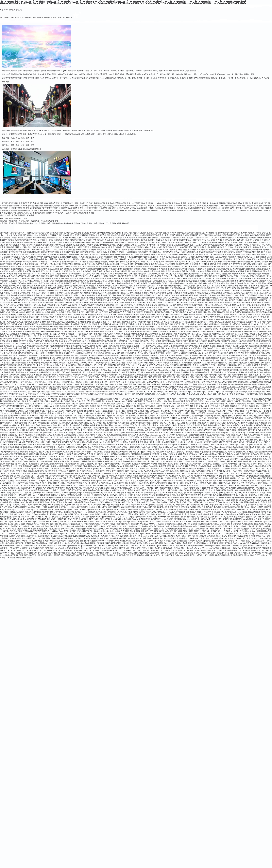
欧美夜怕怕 (149, 408)
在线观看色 (216, 452)
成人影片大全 (224, 283)
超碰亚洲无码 (233, 536)
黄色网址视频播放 (157, 464)
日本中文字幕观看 (19, 348)
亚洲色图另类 (35, 428)
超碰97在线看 (248, 534)
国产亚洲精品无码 (127, 245)
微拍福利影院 (176, 286)
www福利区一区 (54, 399)
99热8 (234, 406)
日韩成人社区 (98, 452)
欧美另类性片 (227, 259)
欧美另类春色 (245, 447)
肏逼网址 (248, 461)
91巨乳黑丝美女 (120, 430)
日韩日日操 (110, 457)
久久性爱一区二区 (47, 483)
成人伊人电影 (56, 425)
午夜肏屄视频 (118, 471)
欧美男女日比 (11, 343)
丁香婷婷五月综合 (36, 303)
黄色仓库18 (129, 488)
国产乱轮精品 (116, 454)
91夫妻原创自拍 (261, 264)
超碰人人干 (10, 423)
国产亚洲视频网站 (18, 336)
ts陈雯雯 (53, 490)
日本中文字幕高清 (221, 324)
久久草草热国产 (105, 440)
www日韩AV (32, 423)
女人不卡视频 (195, 336)
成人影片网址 (83, 341)
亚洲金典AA (76, 493)
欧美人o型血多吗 (17, 312)
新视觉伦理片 (194, 257)
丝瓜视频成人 (144, 368)
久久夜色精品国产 (207, 274)
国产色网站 (216, 546)
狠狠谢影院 (212, 526)
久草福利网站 (239, 433)
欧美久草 (77, 483)
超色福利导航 (69, 307)
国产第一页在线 (249, 283)
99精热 (152, 524)
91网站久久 (56, 495)
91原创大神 (65, 413)
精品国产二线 (234, 300)
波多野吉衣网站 (217, 250)
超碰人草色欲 (95, 413)
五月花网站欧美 (49, 341)
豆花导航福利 (98, 488)
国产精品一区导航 (164, 254)
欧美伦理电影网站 (19, 262)
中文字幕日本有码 (83, 399)
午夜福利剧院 (86, 493)
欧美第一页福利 (246, 348)
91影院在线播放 (73, 254)
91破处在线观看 (231, 430)
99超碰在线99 (220, 457)
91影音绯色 (266, 406)
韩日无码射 (46, 517)
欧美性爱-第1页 (80, 233)
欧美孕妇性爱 (37, 541)
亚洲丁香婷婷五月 (123, 322)
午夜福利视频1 (15, 548)
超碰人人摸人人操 (151, 481)
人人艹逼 (114, 413)
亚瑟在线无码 (200, 365)
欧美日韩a (27, 531)
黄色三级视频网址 (145, 252)
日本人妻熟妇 (64, 531)
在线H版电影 (259, 522)
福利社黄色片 (41, 346)
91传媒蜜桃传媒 (9, 546)
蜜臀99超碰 (25, 425)
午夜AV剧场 (68, 449)
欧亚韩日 (19, 543)
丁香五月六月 (198, 307)
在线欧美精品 (182, 250)
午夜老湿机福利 (245, 490)
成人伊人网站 (48, 481)
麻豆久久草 (126, 505)
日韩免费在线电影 (96, 250)
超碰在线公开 (13, 435)
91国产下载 (164, 550)
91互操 (44, 507)
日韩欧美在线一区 (240, 339)
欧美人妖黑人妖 (132, 365)
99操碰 (50, 457)
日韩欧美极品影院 (160, 266)
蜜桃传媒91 (133, 483)
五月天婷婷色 (161, 459)
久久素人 (23, 519)
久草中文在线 (261, 291)
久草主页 (229, 488)
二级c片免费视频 (219, 336)
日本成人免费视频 (76, 303)
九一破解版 (252, 505)
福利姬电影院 (162, 507)
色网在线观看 (223, 526)
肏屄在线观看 (48, 418)
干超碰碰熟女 (51, 293)
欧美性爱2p (145, 464)
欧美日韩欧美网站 (106, 348)
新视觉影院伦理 (175, 242)
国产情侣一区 (32, 519)
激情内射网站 (246, 442)
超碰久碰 (47, 425)
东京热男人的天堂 (233, 553)
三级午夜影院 (140, 546)
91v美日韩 (125, 555)
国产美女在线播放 (209, 358)
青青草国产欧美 (243, 430)
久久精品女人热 (194, 324)
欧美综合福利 (229, 238)
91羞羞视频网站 (142, 238)
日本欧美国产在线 (227, 418)
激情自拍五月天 (22, 341)
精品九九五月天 (84, 264)
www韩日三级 (164, 536)
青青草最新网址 (202, 312)
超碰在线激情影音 (56, 464)
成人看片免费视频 (16, 331)
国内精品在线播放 (154, 279)
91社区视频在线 (140, 315)
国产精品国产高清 (202, 293)
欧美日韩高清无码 (262, 235)
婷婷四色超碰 (93, 519)
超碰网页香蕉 (146, 274)
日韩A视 (174, 411)
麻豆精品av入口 (28, 298)
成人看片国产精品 (192, 346)
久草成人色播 (234, 447)
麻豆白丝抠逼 (257, 481)
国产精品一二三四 (193, 245)
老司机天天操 (135, 351)
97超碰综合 (210, 411)
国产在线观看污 (191, 271)
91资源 (141, 416)
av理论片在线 (66, 538)
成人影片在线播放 (28, 346)
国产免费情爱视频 (125, 452)
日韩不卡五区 (183, 464)
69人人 (125, 526)
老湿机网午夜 (95, 406)
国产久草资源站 (227, 286)
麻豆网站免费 (194, 295)
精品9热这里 (166, 522)
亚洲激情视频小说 (150, 437)
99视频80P (238, 476)
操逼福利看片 (34, 264)
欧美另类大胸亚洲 (17, 324)
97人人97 (115, 485)
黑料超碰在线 (85, 293)
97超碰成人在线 (135, 522)
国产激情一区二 (244, 319)
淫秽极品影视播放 (192, 331)
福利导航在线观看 (126, 346)
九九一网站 (145, 505)
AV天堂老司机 (217, 399)
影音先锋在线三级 (31, 440)
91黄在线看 (12, 497)
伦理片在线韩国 (223, 315)
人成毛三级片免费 (217, 238)
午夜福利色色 (255, 245)
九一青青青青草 (212, 543)
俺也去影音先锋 (107, 430)
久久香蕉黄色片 (144, 483)
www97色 (35, 495)
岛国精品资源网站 (181, 445)
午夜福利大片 (248, 279)
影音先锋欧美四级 (254, 437)
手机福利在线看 (53, 257)
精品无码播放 (167, 305)
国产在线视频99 (90, 286)
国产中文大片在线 (189, 240)
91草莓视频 (114, 490)
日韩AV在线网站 (252, 529)
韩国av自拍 (102, 464)
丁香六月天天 (211, 365)
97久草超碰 (78, 416)
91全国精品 (258, 425)
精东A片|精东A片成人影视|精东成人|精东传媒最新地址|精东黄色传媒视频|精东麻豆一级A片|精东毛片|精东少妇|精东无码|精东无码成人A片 (206, 389)
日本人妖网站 (71, 259)
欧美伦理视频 (171, 348)
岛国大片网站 (116, 233)
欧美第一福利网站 (117, 336)
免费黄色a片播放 (231, 319)
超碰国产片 (26, 548)
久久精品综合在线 (42, 522)
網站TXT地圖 (17, 215)
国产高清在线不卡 (215, 298)
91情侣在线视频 (23, 447)
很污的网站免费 (70, 329)
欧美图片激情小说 (93, 360)
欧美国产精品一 (30, 312)
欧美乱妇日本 (237, 343)
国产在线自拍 (231, 262)
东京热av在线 (220, 435)
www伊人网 (107, 524)
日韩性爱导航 (108, 425)
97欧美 (42, 524)
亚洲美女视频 (177, 240)
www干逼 (62, 478)
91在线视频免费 (243, 514)
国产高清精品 (53, 298)
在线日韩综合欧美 (32, 370)
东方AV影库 (202, 534)
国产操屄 (226, 464)
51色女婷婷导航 (39, 445)
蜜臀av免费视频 (70, 238)
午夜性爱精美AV (16, 413)
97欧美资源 (79, 473)
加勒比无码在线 (230, 240)
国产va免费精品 (198, 269)
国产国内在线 (247, 303)
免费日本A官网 (26, 502)
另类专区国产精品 (188, 368)
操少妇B (166, 447)
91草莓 (121, 413)
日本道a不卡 (114, 416)
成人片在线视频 (6, 459)
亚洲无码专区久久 (232, 317)
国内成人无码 (201, 286)
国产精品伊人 (186, 416)
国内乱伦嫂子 (251, 252)
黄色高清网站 (227, 339)
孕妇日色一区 (230, 327)
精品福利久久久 (80, 281)
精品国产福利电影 (132, 262)
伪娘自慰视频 (80, 526)
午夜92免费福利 (126, 300)
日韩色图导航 (164, 411)
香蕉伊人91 (39, 433)
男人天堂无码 (97, 408)
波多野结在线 (109, 305)
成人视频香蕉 (116, 519)
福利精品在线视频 (216, 276)
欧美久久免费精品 (249, 370)
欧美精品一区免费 (126, 363)
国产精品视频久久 (49, 317)
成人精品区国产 (263, 293)
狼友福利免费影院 (11, 250)
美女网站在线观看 (82, 428)
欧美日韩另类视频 (12, 293)
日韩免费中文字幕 (153, 312)
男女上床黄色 (177, 481)
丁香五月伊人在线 (141, 319)
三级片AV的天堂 (151, 495)
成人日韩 (62, 550)
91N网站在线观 (44, 534)
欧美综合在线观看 (43, 312)
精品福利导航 (193, 510)
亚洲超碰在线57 (75, 546)
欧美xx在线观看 (201, 368)
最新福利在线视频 (113, 235)
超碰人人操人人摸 (28, 500)
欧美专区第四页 (37, 531)
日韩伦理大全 (176, 368)
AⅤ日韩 (240, 512)
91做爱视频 (86, 478)
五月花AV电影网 (154, 548)
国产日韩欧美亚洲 (98, 351)
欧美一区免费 (47, 307)
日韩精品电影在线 (37, 310)
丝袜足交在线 (258, 473)
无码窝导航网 (260, 433)
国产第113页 (48, 541)
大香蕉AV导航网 (216, 445)
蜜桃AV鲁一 (157, 553)
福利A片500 (141, 500)
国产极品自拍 (56, 262)
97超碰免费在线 (240, 416)
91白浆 (232, 505)
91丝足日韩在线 (126, 502)
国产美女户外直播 (9, 339)
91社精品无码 (105, 485)
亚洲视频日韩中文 (15, 536)
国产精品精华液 (251, 250)
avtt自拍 (17, 449)
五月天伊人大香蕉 (190, 418)
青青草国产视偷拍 (215, 291)
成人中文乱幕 (216, 252)
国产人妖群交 (178, 534)
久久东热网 (223, 517)
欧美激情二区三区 (56, 370)
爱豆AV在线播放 (225, 406)
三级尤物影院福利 (9, 341)
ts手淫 (245, 495)
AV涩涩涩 (176, 404)
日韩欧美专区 (127, 454)
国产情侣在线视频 (21, 307)
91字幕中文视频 (49, 447)
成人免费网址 (178, 305)
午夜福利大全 (17, 291)
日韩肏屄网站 (90, 435)
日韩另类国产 (30, 233)
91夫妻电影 (109, 541)
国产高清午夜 (19, 370)
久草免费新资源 (146, 250)
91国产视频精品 (21, 240)
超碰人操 (237, 442)
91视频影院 (38, 488)
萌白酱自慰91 (24, 524)
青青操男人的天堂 (197, 461)
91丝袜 (223, 423)
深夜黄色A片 (254, 495)
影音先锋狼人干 (168, 401)
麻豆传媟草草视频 (251, 353)
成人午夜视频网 (72, 341)
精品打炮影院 (84, 466)
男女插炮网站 (103, 269)
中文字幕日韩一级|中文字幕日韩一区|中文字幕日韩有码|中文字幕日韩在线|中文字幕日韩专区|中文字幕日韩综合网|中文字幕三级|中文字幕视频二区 (69, 394)
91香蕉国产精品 (247, 360)
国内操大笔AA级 (153, 245)
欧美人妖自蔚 (220, 351)
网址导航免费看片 (139, 517)
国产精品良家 (16, 408)
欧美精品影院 (212, 242)
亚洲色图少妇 (134, 485)
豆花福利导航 (217, 519)
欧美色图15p (143, 411)
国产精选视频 (233, 266)
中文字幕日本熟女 (216, 531)
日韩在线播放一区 (197, 264)
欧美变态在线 (170, 408)
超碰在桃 (213, 425)
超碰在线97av (86, 408)
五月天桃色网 (54, 553)
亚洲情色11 (217, 464)
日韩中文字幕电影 (188, 404)
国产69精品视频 (73, 293)
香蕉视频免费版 (216, 346)
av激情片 (65, 425)
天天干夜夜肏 (252, 538)
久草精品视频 (34, 483)
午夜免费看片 (39, 319)
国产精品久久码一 (103, 454)
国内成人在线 (139, 488)
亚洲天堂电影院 (10, 406)
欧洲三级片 (36, 507)
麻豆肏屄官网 (38, 288)
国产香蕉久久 (232, 423)
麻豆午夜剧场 (195, 493)
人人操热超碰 (109, 497)
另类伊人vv (210, 437)
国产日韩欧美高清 (210, 322)
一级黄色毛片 (5, 372)
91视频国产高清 (8, 240)
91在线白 (197, 476)
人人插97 (241, 423)
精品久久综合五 (261, 500)
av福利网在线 (225, 524)
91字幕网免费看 (250, 254)
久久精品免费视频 (140, 279)
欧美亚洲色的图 (195, 512)
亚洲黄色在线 (8, 449)
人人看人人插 (168, 365)
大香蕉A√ (29, 512)
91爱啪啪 (11, 558)
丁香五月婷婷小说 (35, 317)
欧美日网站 (124, 416)
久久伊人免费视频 (30, 485)
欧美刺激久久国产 (230, 531)
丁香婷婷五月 (190, 238)
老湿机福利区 (181, 526)
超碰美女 (252, 519)
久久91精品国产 (55, 372)
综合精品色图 (109, 488)
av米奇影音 (131, 500)
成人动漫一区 (251, 293)
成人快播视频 (113, 514)
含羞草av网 (222, 541)
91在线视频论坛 (239, 312)
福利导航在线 (243, 365)
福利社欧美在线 (20, 365)
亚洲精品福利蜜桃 (39, 300)
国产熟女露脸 (138, 459)
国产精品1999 (18, 440)
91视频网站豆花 (95, 524)
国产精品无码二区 (186, 300)
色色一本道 (166, 449)
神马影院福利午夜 (82, 502)
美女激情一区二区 (210, 310)
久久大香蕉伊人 (159, 452)
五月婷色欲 (243, 435)
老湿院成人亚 (204, 295)
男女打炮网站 (259, 360)
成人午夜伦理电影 (60, 264)
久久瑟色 (84, 483)
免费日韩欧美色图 (117, 242)
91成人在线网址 (175, 543)
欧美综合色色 (74, 481)
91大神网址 (35, 420)
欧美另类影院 (221, 555)
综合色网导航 (59, 473)
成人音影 (194, 433)
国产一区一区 (258, 343)
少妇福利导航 (64, 517)
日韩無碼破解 (239, 408)
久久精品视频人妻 (158, 351)
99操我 (101, 507)
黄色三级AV (119, 408)
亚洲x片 (88, 550)
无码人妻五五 (161, 526)
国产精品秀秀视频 (203, 288)
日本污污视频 (155, 502)
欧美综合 (96, 529)
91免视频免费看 (180, 454)
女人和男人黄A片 (238, 310)
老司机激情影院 (18, 401)
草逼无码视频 (240, 404)
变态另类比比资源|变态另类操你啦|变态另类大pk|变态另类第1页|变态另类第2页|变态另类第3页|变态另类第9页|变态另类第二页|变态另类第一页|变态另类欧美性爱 (61, 223)
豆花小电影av (181, 519)
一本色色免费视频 (181, 466)
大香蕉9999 (156, 534)
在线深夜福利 (88, 353)
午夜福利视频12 (266, 322)
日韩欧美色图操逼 (217, 240)
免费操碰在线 (261, 257)
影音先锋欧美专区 (110, 517)
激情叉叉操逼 (126, 235)
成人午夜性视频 (251, 346)
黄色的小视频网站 (51, 531)
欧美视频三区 (228, 293)
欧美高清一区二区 (164, 353)
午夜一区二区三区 (88, 317)
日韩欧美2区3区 (236, 370)
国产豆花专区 (5, 324)
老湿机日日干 (163, 307)
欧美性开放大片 (162, 310)
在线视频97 (221, 553)
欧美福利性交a (197, 416)
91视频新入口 (99, 469)
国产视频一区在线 (88, 327)
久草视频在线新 (192, 252)
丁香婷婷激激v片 (46, 322)
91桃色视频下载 (97, 264)
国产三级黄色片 (128, 288)
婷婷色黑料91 (8, 500)
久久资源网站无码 (40, 502)
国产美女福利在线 (120, 274)
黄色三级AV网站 (236, 315)
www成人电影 (104, 442)
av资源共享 (42, 423)
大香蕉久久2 (26, 449)
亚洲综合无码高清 (159, 336)
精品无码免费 (144, 305)
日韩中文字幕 (183, 399)
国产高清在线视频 (131, 298)
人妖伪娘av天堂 (121, 406)
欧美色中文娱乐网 (253, 457)
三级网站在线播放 (56, 476)
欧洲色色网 (8, 476)
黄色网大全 (135, 538)
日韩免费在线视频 (39, 245)
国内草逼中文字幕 (178, 449)
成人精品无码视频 (145, 343)
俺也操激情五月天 (51, 433)
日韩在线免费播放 (67, 281)
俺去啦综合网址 (260, 418)
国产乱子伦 (89, 531)
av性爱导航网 (57, 420)
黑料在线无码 (180, 303)
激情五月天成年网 (17, 512)
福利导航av (119, 488)
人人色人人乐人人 (154, 435)
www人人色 (134, 435)
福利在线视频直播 (41, 235)
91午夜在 (207, 399)
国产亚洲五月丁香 (30, 291)
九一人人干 (51, 437)
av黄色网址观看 (206, 336)
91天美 (152, 478)
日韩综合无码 (153, 238)
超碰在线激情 (46, 420)
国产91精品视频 (238, 288)
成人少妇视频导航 (44, 252)
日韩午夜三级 (69, 291)
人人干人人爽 (212, 459)
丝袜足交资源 (27, 510)
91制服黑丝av (47, 406)
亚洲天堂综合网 (146, 442)
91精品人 (3, 497)
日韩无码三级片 (12, 514)
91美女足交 (245, 553)
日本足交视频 (204, 538)
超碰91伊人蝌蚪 (232, 413)
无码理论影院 (194, 531)
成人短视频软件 (71, 343)
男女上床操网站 (256, 445)
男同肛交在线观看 (98, 478)
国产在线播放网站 (165, 291)
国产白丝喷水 (80, 331)
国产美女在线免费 (63, 288)
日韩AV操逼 (58, 512)
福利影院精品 (55, 324)
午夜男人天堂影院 (183, 437)
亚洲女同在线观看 (104, 286)
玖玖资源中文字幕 (30, 536)
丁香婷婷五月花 (105, 259)
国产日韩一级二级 (89, 546)
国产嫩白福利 (223, 300)
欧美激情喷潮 (81, 329)
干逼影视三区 (226, 288)
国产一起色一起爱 (262, 288)
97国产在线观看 (182, 279)
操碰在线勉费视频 (113, 254)
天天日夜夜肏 (102, 476)
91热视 (48, 411)
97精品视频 (80, 459)
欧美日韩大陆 (244, 245)
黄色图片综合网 (90, 445)
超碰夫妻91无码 (151, 235)
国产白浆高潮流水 (23, 534)
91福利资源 (192, 401)
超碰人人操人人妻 (67, 445)
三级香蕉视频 (70, 548)
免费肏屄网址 (262, 254)
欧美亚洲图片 (73, 305)
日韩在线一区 (43, 240)
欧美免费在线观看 (103, 298)
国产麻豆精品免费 (92, 331)
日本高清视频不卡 (177, 339)
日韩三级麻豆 (184, 507)
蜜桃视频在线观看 (178, 497)
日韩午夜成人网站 (109, 404)
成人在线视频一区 (45, 247)
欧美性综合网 (9, 363)
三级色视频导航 (166, 331)
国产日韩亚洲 (173, 322)
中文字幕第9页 (93, 336)
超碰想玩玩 (184, 471)
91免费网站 (109, 546)
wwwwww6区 (122, 512)
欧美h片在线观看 (116, 317)
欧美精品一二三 (94, 252)
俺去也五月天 (189, 442)
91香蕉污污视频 (119, 365)
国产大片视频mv (79, 269)
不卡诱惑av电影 (170, 541)
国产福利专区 (69, 233)
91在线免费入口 (189, 481)
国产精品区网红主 (203, 238)
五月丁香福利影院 (108, 406)
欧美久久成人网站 (141, 466)
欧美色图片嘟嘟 (6, 348)
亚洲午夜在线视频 (106, 365)
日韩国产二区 (236, 334)
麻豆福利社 (114, 550)
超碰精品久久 (241, 452)
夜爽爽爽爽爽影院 (7, 370)
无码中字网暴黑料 (104, 315)
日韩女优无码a (70, 411)
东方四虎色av (86, 488)
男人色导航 (144, 543)
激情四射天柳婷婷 (86, 541)
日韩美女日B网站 (179, 331)
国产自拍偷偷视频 (147, 401)
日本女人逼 (91, 495)
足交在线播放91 (152, 242)
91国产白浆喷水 (265, 529)
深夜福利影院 (178, 365)
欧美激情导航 (212, 536)
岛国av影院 (174, 471)
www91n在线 (214, 548)
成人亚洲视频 (261, 283)
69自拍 (86, 413)
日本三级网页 (106, 358)
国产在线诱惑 (92, 281)
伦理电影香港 (67, 358)
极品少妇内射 (173, 266)
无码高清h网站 (247, 469)
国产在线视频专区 (165, 334)
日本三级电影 (144, 271)
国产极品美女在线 (263, 312)
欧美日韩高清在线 (223, 264)
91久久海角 (51, 519)
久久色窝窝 (122, 423)
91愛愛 (3, 519)
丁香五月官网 (61, 447)
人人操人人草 (240, 493)
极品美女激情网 (44, 536)
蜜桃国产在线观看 (120, 250)
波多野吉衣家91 (106, 493)
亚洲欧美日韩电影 (60, 327)
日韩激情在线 (180, 490)
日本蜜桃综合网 (248, 466)
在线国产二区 (81, 457)
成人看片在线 (14, 375)
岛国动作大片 (111, 437)
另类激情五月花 (157, 514)
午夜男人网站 (91, 476)
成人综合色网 (203, 353)
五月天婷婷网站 (93, 259)
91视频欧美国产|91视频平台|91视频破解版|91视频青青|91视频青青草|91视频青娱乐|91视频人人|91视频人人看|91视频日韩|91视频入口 (161, 380)
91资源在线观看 (167, 454)
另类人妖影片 (80, 360)
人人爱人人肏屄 (222, 447)
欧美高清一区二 (189, 334)
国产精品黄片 (81, 259)
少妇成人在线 (43, 553)
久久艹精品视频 (234, 324)
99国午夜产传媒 (187, 406)
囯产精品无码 (168, 252)
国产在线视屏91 (53, 423)
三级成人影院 (60, 341)
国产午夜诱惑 (221, 358)
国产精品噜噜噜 (192, 449)
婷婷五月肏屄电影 (144, 529)
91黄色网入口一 (226, 483)
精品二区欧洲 (84, 406)
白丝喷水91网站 (144, 418)
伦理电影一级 (55, 360)
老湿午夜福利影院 (101, 356)
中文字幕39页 (176, 457)
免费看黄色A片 (128, 283)
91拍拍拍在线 (201, 481)
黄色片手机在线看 (11, 353)
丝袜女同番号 (92, 233)
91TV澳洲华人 (85, 447)
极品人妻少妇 (259, 440)
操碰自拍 (88, 452)
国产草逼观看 (175, 495)
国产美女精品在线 (188, 293)
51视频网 (217, 507)
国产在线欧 (179, 553)
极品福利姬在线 (59, 250)
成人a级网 (120, 445)
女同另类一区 (263, 310)
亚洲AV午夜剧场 (25, 435)
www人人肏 (202, 418)
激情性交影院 (128, 269)
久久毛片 (191, 541)
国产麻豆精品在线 (120, 447)
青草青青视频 (175, 233)
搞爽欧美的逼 (250, 235)
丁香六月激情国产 (121, 305)
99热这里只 (20, 461)
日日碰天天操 (130, 312)
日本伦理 (157, 485)
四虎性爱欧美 (38, 512)
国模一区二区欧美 (249, 305)
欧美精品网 (7, 401)
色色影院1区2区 (44, 485)
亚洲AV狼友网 (158, 442)
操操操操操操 (244, 336)
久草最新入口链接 (74, 317)
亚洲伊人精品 (247, 343)
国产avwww (175, 416)
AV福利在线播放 (213, 483)
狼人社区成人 (192, 298)
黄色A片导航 (56, 500)
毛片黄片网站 (158, 343)
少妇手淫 (17, 476)
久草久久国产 (234, 526)
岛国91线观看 (157, 406)
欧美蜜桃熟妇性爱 (83, 411)
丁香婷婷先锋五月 (166, 238)
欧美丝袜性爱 (25, 420)
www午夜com (203, 548)
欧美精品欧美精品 (94, 358)
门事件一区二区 (240, 276)
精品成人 (163, 512)
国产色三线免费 (140, 245)
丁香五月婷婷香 (207, 348)
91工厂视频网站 (104, 502)
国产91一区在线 (185, 322)
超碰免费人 (181, 452)
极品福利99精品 (180, 298)
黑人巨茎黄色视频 (208, 317)
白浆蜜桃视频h (16, 238)
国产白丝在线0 (108, 343)
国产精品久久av (111, 353)
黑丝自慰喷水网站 (215, 312)
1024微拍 (125, 522)
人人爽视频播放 (111, 293)
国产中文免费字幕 (46, 363)
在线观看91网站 (195, 478)
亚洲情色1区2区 (6, 430)
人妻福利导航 (26, 281)
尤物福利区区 (191, 329)
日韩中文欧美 (224, 505)
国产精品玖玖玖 (222, 473)
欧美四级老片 (212, 315)
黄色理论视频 (236, 466)
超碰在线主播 (220, 317)
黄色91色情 (79, 469)
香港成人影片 (106, 252)
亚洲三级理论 (75, 517)
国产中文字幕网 (136, 310)
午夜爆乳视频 (131, 291)
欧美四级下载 (184, 370)
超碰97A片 (225, 440)
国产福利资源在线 (198, 233)
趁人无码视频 (228, 254)
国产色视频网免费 (9, 264)
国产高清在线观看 (192, 281)
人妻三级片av (151, 461)
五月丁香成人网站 (195, 466)
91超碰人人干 (177, 418)
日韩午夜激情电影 (98, 368)
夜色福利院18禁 (167, 315)
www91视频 (153, 445)
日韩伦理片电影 (58, 329)
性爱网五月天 (97, 425)
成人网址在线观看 (113, 531)
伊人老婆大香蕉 (181, 538)
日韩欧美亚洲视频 (221, 274)
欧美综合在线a (58, 514)
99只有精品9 (85, 536)
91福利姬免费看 (63, 408)
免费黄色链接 (103, 505)
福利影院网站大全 (193, 303)
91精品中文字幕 (233, 358)
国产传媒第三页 (231, 512)
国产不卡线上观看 (132, 324)
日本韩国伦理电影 (262, 233)
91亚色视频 (126, 519)
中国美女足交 (210, 269)
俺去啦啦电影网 (26, 488)
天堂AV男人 (233, 449)
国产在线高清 (124, 372)
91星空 (40, 418)
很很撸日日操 (153, 286)
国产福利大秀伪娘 (76, 531)
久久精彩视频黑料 (195, 351)
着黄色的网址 (76, 346)
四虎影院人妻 (21, 553)
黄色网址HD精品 (142, 295)
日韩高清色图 (245, 454)
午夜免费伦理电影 (116, 269)
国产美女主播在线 (67, 274)
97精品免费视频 (112, 266)
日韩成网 (46, 478)
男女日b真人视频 (191, 276)
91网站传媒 (49, 512)
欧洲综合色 (190, 411)
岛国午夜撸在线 (69, 428)
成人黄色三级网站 (79, 276)
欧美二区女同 (89, 356)
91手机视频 (97, 471)
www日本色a (90, 548)
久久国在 (42, 440)
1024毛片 (71, 502)
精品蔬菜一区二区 (83, 505)
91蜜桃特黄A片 (153, 550)
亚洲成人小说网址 (264, 517)
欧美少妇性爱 (143, 365)
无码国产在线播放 (53, 276)
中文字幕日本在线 (167, 327)
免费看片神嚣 (239, 254)
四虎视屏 (105, 550)
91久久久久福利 (27, 257)
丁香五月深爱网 (41, 269)
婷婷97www (89, 514)
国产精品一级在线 (249, 334)
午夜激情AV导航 (247, 425)
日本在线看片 (199, 305)
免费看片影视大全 (65, 375)
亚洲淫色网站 (237, 495)
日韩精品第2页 (179, 343)
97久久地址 (28, 469)
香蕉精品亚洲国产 (199, 500)
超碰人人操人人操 (184, 459)
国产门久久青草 (194, 317)
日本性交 (236, 543)
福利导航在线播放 (70, 370)
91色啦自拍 (237, 411)
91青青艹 (179, 408)
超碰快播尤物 (8, 478)
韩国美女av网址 (99, 538)
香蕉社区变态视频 (113, 279)
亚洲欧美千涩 (135, 536)
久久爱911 (117, 399)
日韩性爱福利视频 (197, 356)
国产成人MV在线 (43, 360)
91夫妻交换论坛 (242, 428)
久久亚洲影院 (161, 356)
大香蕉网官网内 (29, 543)
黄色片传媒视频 (152, 428)
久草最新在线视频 (53, 300)
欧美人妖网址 (32, 240)
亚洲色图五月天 (266, 266)
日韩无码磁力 (180, 423)
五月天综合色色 (90, 315)
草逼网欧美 (240, 420)
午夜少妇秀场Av (76, 413)
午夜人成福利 (36, 517)
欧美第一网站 (184, 262)
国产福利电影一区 (65, 235)
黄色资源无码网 (149, 363)
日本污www (118, 466)
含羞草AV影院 (256, 464)
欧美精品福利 (150, 356)
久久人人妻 (229, 538)
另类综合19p (260, 546)
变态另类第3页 (124, 266)
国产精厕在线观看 (41, 298)
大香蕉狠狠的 (152, 517)
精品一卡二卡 (196, 360)
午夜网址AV (94, 440)
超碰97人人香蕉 (178, 254)
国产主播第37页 (129, 360)
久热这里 (190, 529)
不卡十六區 (213, 490)
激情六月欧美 (202, 259)
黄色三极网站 (203, 254)
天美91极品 (10, 473)
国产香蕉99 (148, 425)
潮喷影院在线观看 (17, 266)
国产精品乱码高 (107, 341)
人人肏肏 (108, 401)
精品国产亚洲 (152, 370)
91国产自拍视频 (178, 353)
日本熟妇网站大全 (261, 420)
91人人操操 (15, 522)
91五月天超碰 (69, 464)
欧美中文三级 (221, 372)
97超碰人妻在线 (183, 493)
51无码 (76, 433)
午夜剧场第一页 (135, 526)
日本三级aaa (35, 526)
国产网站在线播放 (39, 276)
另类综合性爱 (24, 416)
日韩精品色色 (193, 538)
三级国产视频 (141, 550)
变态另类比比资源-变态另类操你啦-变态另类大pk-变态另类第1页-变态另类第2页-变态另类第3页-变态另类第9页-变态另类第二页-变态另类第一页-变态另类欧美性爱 (123, 2)
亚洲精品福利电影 (26, 375)
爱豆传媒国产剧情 (35, 368)
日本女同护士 (25, 254)
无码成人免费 (83, 365)
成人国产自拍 (230, 363)
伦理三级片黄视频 (105, 271)
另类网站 (166, 416)
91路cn (143, 423)
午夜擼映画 (91, 454)
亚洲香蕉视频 (64, 353)
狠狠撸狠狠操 (44, 358)
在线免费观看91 (185, 500)
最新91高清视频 (142, 420)
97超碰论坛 (144, 524)
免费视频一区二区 (131, 336)
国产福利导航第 (67, 500)
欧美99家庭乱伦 (222, 279)
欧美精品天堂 (171, 336)
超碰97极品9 (192, 526)
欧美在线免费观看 (198, 437)
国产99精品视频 (208, 351)
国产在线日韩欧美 (66, 298)
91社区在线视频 (124, 534)
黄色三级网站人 (59, 322)
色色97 (29, 558)
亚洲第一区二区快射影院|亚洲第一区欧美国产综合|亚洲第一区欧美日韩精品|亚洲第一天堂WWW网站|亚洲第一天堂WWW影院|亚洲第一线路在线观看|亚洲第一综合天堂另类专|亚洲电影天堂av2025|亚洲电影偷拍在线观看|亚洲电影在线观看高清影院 (176, 382)
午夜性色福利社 (209, 555)
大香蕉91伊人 (111, 469)
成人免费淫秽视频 (32, 454)
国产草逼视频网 (115, 505)
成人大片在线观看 (196, 370)
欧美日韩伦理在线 (140, 300)
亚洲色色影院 (228, 550)
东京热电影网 (146, 351)
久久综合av (249, 418)
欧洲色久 (149, 500)
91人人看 (265, 437)
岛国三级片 (209, 435)
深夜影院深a (91, 401)
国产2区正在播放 (190, 291)
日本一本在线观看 (99, 279)
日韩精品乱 (187, 457)
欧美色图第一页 (177, 517)
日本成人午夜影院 (89, 310)
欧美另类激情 (16, 269)
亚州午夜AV (223, 536)
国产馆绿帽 (267, 449)
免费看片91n (162, 476)
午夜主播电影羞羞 (219, 262)
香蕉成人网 (265, 502)
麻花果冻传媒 (127, 233)
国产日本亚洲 (110, 351)
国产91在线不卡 (20, 550)
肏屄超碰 (109, 500)
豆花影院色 (261, 493)
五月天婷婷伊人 (215, 353)
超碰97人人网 (241, 505)
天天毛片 (83, 555)
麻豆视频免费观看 (181, 531)
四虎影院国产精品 (37, 471)
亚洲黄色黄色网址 (214, 500)
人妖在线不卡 (201, 343)
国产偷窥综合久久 (25, 250)
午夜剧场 (137, 502)
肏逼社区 (161, 437)
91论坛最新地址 (120, 428)
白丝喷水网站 (236, 524)
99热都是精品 (52, 546)
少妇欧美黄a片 (6, 531)
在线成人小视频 (38, 353)
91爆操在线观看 (8, 279)
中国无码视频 (191, 288)
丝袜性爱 (100, 546)
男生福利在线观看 (30, 242)
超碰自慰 (262, 507)
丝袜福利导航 (44, 372)
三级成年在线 (56, 534)
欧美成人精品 (153, 536)
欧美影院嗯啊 (235, 233)
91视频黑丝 (7, 411)
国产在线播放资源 (11, 300)
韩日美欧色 (147, 452)
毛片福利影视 (55, 266)
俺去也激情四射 (42, 476)
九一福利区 (208, 416)
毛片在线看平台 (159, 250)
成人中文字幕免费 (102, 317)
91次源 (182, 522)
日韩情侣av (184, 440)
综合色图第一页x (103, 555)
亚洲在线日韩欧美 (264, 346)
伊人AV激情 (108, 466)
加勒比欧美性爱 (100, 245)
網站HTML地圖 (29, 215)
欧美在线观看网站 (229, 252)
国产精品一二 (76, 295)
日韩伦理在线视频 (39, 435)
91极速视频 (212, 481)
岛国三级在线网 (180, 485)
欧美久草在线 (255, 502)
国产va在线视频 (85, 305)
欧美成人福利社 (109, 264)
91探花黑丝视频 (139, 454)
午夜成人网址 (194, 262)
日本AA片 (109, 447)
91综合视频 (68, 476)
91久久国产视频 (82, 252)
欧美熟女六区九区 (265, 368)
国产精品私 (44, 464)
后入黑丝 (158, 401)
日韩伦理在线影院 (65, 319)
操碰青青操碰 (30, 266)
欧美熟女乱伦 (26, 276)
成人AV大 (54, 478)
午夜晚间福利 (232, 365)
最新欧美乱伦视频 (186, 307)
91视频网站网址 (68, 469)
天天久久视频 (136, 534)
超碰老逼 (116, 553)
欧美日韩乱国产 (95, 341)
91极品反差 (235, 425)
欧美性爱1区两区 (74, 327)
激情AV (39, 478)
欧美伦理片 (211, 553)
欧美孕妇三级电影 (104, 283)
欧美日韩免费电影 (263, 305)
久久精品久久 (14, 319)
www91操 (244, 478)
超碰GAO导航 (45, 454)
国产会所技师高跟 (129, 529)
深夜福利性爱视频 (190, 259)
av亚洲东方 (103, 526)
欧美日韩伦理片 (132, 276)
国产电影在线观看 (256, 238)
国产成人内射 (206, 519)
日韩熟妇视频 (99, 553)
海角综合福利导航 (82, 440)
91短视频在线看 (262, 269)
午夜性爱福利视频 (44, 291)
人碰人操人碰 (153, 411)
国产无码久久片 (210, 356)
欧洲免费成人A (179, 315)
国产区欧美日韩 (35, 351)
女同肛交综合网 (168, 538)
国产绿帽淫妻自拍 (237, 242)
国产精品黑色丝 (254, 363)
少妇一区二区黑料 (99, 254)
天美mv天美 (134, 543)
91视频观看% (86, 461)
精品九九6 (236, 478)
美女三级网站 (256, 351)
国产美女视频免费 (217, 319)
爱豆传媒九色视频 (193, 452)
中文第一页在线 (33, 279)
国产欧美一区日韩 (183, 360)
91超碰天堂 (245, 464)
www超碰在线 (132, 428)
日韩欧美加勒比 (238, 368)
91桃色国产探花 (253, 497)
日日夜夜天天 (258, 303)
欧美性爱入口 (213, 449)
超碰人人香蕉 (115, 555)
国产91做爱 (218, 476)
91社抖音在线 (32, 553)
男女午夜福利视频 (92, 307)
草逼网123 (229, 433)
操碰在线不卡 (73, 334)
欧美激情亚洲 (216, 510)
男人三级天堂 (159, 324)
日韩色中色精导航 (217, 538)
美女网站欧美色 (233, 555)
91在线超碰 (174, 420)
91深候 (97, 473)
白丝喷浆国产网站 (84, 343)
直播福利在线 (234, 329)
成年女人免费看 (22, 264)
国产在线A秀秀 (131, 473)
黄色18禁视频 (45, 497)
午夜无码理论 (126, 531)
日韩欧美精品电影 (189, 286)
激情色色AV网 (238, 546)
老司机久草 (227, 478)
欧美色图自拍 (164, 233)
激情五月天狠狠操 (236, 283)
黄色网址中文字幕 (181, 317)
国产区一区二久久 (119, 420)
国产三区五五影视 (212, 305)
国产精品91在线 (236, 269)
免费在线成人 (108, 250)
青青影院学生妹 (142, 445)
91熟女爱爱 (182, 428)
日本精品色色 (101, 423)
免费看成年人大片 (97, 293)
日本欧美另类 (130, 445)
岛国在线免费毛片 (136, 353)
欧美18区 (215, 522)
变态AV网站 (194, 440)
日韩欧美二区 (55, 348)
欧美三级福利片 (195, 266)
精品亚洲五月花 (92, 257)
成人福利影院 (120, 370)
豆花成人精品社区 (163, 497)
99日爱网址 (63, 524)
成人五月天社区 (236, 534)
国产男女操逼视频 (9, 447)
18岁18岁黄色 (255, 553)
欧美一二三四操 (185, 420)
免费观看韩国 (223, 329)
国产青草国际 (177, 235)
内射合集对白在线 (14, 276)
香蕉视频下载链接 (242, 238)
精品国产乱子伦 (157, 519)
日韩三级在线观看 (74, 478)
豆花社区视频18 (32, 505)
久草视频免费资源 (118, 324)
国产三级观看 (97, 322)
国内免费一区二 (123, 353)
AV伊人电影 (74, 442)
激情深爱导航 (68, 240)
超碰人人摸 (222, 428)
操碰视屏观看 (253, 365)
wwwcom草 (34, 416)
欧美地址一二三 (249, 356)
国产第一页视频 (219, 327)
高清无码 (118, 433)
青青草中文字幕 (102, 295)
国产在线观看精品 (260, 358)
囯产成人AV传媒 (179, 555)
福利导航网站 (189, 305)
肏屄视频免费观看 (134, 497)
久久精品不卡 (250, 257)
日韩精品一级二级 (142, 433)
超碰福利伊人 (7, 242)
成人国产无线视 (239, 346)
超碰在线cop (159, 408)
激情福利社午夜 (79, 242)
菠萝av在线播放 (40, 546)
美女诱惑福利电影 (107, 473)
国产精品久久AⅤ (153, 413)
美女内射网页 (11, 310)
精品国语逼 (201, 413)
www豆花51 (102, 512)
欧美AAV (122, 514)
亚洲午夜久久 (167, 404)
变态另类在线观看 (176, 550)
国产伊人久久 (79, 514)
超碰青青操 (265, 490)
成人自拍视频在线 (163, 372)
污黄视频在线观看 (195, 279)
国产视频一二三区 (154, 315)
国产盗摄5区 (207, 464)
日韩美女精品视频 (102, 300)
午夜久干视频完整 (192, 505)
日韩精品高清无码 (19, 358)
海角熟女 (237, 483)
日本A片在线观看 (55, 416)
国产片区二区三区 (145, 348)
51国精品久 (96, 550)
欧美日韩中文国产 (84, 312)
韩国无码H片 (64, 507)
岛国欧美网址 (35, 254)
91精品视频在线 (244, 341)
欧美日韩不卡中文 (109, 322)
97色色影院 (89, 553)
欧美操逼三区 (124, 310)
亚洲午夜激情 (90, 319)
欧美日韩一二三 (113, 240)
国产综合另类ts (10, 404)
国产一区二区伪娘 (155, 319)
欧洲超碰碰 (18, 437)
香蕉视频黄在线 (213, 418)
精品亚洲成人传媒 (65, 433)
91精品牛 (199, 555)
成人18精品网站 (200, 543)
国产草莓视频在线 (170, 430)
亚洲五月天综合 (238, 235)
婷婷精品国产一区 (79, 495)
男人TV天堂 (168, 514)
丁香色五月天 (252, 286)
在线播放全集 (96, 343)
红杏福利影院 (65, 346)
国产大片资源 (106, 329)
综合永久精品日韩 (224, 334)
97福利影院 (204, 490)
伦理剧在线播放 (216, 247)
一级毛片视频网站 (101, 363)
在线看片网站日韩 (90, 303)
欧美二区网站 (114, 346)
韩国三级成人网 (42, 401)
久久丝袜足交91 (243, 445)
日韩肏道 (107, 548)
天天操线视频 (128, 466)
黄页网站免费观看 (150, 254)
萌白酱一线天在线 (50, 334)
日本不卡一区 (109, 433)
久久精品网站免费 (237, 461)
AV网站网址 (11, 452)
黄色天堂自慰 (86, 368)
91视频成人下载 (264, 295)
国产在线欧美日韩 (143, 329)
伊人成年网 (230, 404)
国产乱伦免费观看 (141, 283)
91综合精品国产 (43, 274)
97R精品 (229, 411)
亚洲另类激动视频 (179, 529)
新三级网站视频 (22, 317)
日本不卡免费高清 (259, 317)
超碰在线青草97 (150, 399)
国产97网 (6, 466)
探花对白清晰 (208, 502)
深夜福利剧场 (101, 435)
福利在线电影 (14, 245)
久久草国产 (212, 534)
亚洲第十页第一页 (165, 235)
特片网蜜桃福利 (239, 257)
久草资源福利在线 (121, 541)
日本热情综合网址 (155, 466)
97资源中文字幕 (33, 358)
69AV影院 (104, 536)
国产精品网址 (201, 315)
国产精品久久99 (259, 548)
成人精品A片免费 (14, 288)
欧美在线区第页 (22, 339)
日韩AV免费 (235, 399)
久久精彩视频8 (111, 368)
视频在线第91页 (140, 413)
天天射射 (196, 425)
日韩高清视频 (127, 358)
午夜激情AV (68, 420)
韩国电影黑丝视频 (99, 437)
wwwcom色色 (211, 413)
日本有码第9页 (204, 510)
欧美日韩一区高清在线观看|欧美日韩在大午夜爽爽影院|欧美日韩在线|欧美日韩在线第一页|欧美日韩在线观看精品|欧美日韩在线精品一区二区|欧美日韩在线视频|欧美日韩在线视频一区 (85, 389)
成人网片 (188, 514)
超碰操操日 (49, 442)
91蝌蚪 (111, 476)
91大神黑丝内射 (137, 254)
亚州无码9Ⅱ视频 (240, 497)
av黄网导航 (203, 473)
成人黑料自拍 (24, 322)
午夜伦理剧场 (237, 522)
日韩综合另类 (241, 252)
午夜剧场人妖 (206, 550)
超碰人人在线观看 (14, 507)
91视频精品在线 (182, 295)
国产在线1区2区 (66, 269)
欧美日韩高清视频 (55, 240)
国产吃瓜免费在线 (257, 341)
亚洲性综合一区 (105, 331)
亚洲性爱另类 (178, 425)
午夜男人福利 (70, 457)
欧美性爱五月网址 (105, 481)
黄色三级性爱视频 (120, 348)
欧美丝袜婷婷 (63, 461)
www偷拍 (58, 488)
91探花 (170, 445)
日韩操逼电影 (223, 490)
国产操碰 (54, 517)
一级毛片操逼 (90, 372)
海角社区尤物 (183, 478)
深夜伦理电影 (116, 283)
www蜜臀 (172, 469)
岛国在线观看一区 (177, 363)
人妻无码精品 (140, 242)
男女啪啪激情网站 (35, 307)
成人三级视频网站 (11, 283)
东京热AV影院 (208, 454)
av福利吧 (168, 442)
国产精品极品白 (22, 343)
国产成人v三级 (168, 298)
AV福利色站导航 (113, 464)
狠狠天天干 (134, 555)
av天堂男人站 (257, 442)
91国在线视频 (255, 399)
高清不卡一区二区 (113, 319)
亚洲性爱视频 (97, 461)
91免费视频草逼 (91, 288)
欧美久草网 (136, 490)
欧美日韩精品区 (171, 351)
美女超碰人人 (159, 500)
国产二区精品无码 (119, 331)
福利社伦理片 (159, 358)
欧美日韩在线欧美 (178, 312)
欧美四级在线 (37, 250)
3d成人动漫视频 (119, 291)
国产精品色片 (145, 341)
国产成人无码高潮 (42, 233)
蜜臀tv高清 (214, 505)
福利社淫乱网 (74, 534)
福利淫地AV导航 (102, 495)
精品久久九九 (131, 481)
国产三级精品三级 (43, 238)
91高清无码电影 (132, 507)
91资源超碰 (260, 483)
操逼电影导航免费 (199, 420)
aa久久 (49, 435)
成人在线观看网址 (204, 522)
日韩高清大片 (157, 252)
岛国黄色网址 (67, 242)
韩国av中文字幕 (230, 514)
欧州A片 (126, 524)
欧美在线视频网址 (28, 295)
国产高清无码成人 (74, 310)
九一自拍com (149, 541)
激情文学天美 (174, 502)
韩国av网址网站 (41, 457)
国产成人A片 (146, 457)
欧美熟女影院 (120, 247)
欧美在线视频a (207, 360)
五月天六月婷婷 (40, 293)
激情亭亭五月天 (30, 529)
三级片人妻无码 (121, 497)
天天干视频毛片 (36, 447)
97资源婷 (173, 399)
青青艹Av (50, 440)
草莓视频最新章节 (154, 449)
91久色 (46, 452)
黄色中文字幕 (11, 464)
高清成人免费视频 (92, 274)
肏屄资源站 (136, 505)
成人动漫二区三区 (219, 281)
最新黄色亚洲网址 (153, 454)
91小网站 (85, 524)
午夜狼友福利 (107, 471)
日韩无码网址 (21, 558)
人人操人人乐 (80, 401)
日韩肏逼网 (87, 529)
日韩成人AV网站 (22, 481)
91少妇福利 (188, 546)
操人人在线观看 (263, 550)
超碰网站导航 (153, 259)
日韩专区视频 (238, 488)
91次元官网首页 (254, 435)
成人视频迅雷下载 (67, 401)
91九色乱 (46, 449)
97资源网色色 (170, 437)
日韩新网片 (125, 553)
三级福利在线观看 (214, 343)
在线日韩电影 (245, 351)
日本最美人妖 (22, 305)
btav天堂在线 (85, 534)
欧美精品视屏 (55, 295)
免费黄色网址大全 (18, 538)
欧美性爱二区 (235, 464)
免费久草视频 (168, 343)
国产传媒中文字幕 (254, 452)
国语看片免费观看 (21, 363)
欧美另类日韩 (204, 257)
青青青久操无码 (19, 430)
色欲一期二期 (87, 430)
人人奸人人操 (58, 365)
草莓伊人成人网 (233, 454)
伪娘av (53, 408)
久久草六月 (161, 493)
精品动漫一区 (142, 259)
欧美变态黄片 (58, 307)
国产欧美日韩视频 (7, 365)
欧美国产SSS (179, 488)
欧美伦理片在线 (245, 329)
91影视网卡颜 (124, 538)
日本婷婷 (186, 461)
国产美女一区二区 (220, 360)
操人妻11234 (78, 420)
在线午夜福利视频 (105, 257)
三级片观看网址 (180, 245)
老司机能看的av (209, 466)
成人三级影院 (61, 368)
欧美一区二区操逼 (213, 286)
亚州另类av (237, 548)
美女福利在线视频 (139, 233)
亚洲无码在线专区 (163, 346)
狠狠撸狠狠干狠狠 (145, 298)
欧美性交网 (70, 404)
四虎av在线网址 (218, 512)
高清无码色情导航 (29, 399)
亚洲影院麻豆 (236, 500)
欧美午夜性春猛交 (30, 331)
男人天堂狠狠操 (179, 505)
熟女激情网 (36, 408)
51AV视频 (169, 461)
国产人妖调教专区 (156, 430)
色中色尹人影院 (125, 490)
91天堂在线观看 (227, 353)
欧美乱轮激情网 (32, 262)
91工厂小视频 (30, 401)
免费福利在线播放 (166, 245)
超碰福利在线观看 (30, 315)
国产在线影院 (56, 252)
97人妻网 (140, 481)
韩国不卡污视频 (101, 514)
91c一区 (9, 526)
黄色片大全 (12, 517)
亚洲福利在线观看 (59, 351)
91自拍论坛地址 (243, 240)
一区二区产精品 (208, 442)
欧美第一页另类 (249, 291)
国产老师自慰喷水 (68, 360)
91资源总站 (204, 531)
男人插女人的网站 (88, 346)
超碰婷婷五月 (254, 266)
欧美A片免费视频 (126, 510)
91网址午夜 (15, 425)
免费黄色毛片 (150, 339)
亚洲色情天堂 (41, 271)
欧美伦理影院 (205, 247)
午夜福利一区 (78, 298)
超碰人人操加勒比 (118, 252)
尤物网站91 (168, 555)
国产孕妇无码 (263, 242)
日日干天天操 (190, 315)
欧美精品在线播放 (235, 331)
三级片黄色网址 (15, 281)
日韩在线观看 (99, 353)
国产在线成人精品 (25, 283)
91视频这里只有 (264, 259)
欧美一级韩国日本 (24, 541)
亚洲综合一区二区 (14, 346)
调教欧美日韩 (9, 327)
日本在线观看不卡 (26, 293)
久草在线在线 (34, 322)
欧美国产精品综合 (71, 406)
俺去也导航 (87, 449)
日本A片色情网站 (49, 543)
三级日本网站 (228, 276)
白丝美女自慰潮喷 (130, 281)
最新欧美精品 (109, 312)
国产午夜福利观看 (127, 548)
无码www (218, 437)
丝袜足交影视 (259, 469)
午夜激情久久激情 (170, 478)
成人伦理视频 (18, 329)
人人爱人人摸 (122, 437)
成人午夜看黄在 (266, 363)
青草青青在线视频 (71, 279)
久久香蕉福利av (98, 447)
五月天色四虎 (193, 250)
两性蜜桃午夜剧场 (149, 497)
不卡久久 (146, 522)
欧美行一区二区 (259, 348)
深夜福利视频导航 (113, 245)
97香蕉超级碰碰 (70, 312)
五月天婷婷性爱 (72, 250)
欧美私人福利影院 (34, 305)
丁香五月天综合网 (34, 473)
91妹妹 (151, 543)
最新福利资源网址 (258, 274)
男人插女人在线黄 (92, 375)
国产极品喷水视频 (178, 288)
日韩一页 (259, 404)
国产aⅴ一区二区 (180, 252)
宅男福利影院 (73, 264)
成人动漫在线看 (66, 266)
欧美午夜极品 (157, 298)
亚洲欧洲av (244, 555)
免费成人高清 (79, 315)
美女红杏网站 (17, 411)
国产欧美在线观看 (146, 324)
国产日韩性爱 (136, 266)
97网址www (218, 514)
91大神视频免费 (155, 538)
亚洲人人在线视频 (35, 341)
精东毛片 (178, 413)
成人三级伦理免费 (176, 259)
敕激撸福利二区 (206, 281)
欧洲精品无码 (117, 329)
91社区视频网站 (182, 469)
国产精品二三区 (201, 235)
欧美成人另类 (202, 517)
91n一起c (22, 514)
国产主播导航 (183, 257)
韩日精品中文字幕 (236, 279)
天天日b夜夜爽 (79, 485)
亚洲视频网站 (247, 331)
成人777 (144, 536)
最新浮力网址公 (47, 428)
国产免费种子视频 (169, 295)
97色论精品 (204, 505)
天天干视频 (266, 536)
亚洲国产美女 (212, 334)
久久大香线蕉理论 (216, 254)
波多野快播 (55, 485)
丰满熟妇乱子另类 (152, 488)
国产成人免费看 (17, 235)
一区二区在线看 (80, 262)
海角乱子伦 (220, 433)
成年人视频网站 (56, 315)
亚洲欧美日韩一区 (39, 281)
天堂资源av (84, 510)
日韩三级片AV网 (173, 512)
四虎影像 (20, 404)
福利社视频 (44, 416)
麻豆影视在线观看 (178, 346)
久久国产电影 (7, 329)
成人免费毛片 (57, 336)
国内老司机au (96, 404)
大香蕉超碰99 (5, 538)
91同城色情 (236, 507)
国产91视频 (111, 435)
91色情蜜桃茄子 (147, 440)
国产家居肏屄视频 (221, 303)
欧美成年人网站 (153, 233)
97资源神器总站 (17, 469)
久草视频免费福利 (255, 459)
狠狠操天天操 (60, 404)
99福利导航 (167, 505)
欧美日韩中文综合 (238, 322)
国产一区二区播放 (46, 365)
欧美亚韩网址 (241, 271)
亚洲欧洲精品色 (89, 298)
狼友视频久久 (130, 493)
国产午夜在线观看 (155, 365)
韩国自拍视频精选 (257, 531)
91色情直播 (95, 536)
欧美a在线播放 (230, 271)
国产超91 (192, 469)
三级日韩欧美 (130, 238)
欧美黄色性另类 (66, 257)
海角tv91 (174, 428)
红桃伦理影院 (182, 541)
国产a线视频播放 (225, 368)
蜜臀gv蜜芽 (201, 469)
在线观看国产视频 (115, 288)
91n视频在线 (197, 502)
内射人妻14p (137, 452)
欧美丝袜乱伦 (93, 365)
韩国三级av (95, 399)
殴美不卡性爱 (11, 428)
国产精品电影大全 (115, 526)
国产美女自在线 (255, 536)
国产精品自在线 (116, 360)
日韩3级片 (202, 401)
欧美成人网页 (144, 555)
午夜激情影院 (189, 339)
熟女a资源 (58, 428)
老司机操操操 (129, 242)
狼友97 (79, 497)
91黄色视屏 (109, 418)
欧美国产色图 (139, 334)
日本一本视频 (197, 430)
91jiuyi (10, 437)
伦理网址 (208, 546)
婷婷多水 (205, 478)
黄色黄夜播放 (188, 543)
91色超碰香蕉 (34, 490)
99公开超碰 (115, 502)
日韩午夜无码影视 (142, 360)
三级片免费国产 (149, 510)
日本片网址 (223, 449)
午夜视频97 (163, 445)
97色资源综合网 (192, 490)
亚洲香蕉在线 (138, 363)
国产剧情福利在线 (60, 254)
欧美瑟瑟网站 (69, 512)
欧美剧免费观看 (167, 548)
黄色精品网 (56, 538)
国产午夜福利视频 (240, 286)
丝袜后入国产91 (12, 519)
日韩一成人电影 (245, 300)
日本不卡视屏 (234, 473)
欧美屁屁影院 (141, 312)
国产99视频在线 (150, 269)
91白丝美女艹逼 (257, 324)
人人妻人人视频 (114, 483)
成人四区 (17, 500)
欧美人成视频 (190, 312)
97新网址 (212, 473)
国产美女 (34, 534)
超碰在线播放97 (121, 478)
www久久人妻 (117, 459)
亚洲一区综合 (191, 522)
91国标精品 (265, 457)
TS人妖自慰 (77, 538)
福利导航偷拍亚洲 (22, 471)
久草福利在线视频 (74, 368)
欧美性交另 (195, 524)
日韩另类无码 (239, 353)
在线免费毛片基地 (18, 505)
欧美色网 (243, 526)
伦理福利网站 (194, 274)
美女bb (253, 543)
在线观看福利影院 (217, 363)
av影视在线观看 (59, 363)
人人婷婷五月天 (69, 505)
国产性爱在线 (156, 483)
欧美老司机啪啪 (263, 505)
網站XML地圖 (5, 215)
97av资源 (49, 493)
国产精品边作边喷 (246, 358)
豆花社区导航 (106, 522)
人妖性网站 (178, 461)
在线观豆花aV (251, 550)
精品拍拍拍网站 (79, 240)
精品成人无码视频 (243, 327)
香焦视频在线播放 (199, 459)
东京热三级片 (101, 372)
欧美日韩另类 (134, 305)
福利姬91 (254, 507)
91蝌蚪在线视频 (119, 271)
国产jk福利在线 (178, 291)
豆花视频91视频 (73, 536)
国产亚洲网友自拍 (7, 307)
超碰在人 (192, 435)
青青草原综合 (162, 269)
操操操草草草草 (263, 271)
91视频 (203, 524)
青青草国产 (200, 404)
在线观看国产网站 (58, 343)
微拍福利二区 (48, 250)
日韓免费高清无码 (42, 266)
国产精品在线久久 (101, 416)
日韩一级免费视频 (44, 538)
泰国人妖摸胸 (131, 331)
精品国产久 (90, 423)
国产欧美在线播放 (155, 283)
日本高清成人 (95, 370)
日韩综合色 (25, 526)
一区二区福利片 (78, 319)
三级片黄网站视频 (67, 348)
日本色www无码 (96, 466)
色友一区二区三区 (35, 481)
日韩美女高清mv (251, 259)
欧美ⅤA (171, 413)
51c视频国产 (202, 423)
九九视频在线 (48, 488)
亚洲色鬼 (254, 430)
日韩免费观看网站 (207, 303)
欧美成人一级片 (211, 428)
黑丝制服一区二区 (136, 372)
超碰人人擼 (250, 485)
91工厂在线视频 (259, 461)
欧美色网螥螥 (13, 416)
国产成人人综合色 (145, 336)
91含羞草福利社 (213, 423)
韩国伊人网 (249, 420)
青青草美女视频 (156, 505)
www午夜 (159, 473)
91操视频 (103, 375)
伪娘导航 (192, 413)
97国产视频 (251, 416)
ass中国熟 (254, 411)
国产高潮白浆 (175, 372)
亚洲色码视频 (252, 271)
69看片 (140, 425)
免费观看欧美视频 (179, 329)
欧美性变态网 (166, 418)
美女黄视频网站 (183, 274)
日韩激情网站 (33, 247)
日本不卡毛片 (205, 319)
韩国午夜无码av (152, 469)
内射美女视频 (57, 242)
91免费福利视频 (210, 264)
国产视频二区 (133, 368)
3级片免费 (18, 399)
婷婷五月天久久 (119, 481)
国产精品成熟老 (256, 327)
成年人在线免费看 (136, 293)
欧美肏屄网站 (263, 286)
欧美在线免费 (55, 274)
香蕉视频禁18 (86, 425)
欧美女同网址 (45, 343)
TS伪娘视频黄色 (262, 514)
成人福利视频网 (63, 466)
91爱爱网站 (98, 433)
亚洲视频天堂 (144, 514)
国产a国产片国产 (102, 346)
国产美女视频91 (130, 259)
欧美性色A (20, 546)
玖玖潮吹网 (22, 497)
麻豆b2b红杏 (61, 502)
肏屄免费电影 (217, 471)
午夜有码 (141, 469)
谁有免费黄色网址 (222, 269)
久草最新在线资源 (53, 413)
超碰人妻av (163, 433)
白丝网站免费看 (243, 281)
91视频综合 (104, 490)
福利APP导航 (149, 459)
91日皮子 (11, 553)
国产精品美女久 (206, 262)
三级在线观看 (127, 399)
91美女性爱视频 (62, 305)
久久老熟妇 (93, 507)
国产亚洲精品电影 (41, 286)
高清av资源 (91, 555)
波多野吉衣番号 (242, 298)
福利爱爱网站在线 (14, 418)
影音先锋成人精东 (36, 452)
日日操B (218, 442)
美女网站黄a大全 (215, 339)
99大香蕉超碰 (68, 526)
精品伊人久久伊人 (20, 459)
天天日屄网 (196, 457)
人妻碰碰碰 (84, 481)
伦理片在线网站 (52, 375)
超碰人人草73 (8, 445)
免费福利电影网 (149, 293)
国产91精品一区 (168, 317)
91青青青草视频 (139, 339)
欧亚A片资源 (17, 531)
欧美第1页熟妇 (264, 365)
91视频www (27, 507)
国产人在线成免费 (150, 353)
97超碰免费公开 (262, 488)
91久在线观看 (251, 493)
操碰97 (138, 440)
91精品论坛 (145, 519)
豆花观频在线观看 (133, 401)
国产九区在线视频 (122, 457)
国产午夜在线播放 (53, 346)
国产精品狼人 (227, 346)
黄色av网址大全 (165, 286)
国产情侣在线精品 (104, 233)
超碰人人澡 (250, 541)
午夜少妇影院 (236, 469)
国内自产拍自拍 (97, 312)
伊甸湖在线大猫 (142, 286)
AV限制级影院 (221, 401)
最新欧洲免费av (6, 356)
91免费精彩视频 (225, 495)
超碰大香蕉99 (151, 476)
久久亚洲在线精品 (77, 288)
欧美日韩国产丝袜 (96, 334)
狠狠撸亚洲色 (17, 274)
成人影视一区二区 (30, 274)
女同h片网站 (27, 413)
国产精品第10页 (205, 250)
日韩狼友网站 (215, 440)
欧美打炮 (204, 408)
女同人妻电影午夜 (17, 372)
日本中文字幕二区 (146, 257)
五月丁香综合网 (207, 457)
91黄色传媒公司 (23, 428)
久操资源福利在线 (229, 510)
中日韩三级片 (62, 519)
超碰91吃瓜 (206, 471)
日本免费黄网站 (118, 259)
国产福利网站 (197, 372)
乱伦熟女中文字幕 (119, 257)
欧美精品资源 (86, 351)
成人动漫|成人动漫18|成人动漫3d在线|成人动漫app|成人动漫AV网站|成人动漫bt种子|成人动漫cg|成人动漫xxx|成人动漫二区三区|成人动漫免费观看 (180, 394)
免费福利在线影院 (92, 242)
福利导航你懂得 (100, 531)
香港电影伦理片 (94, 238)
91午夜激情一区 (211, 233)
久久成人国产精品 (168, 303)
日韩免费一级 (189, 365)
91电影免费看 (197, 514)
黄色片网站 (31, 478)
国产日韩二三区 (168, 281)
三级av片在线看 (67, 483)
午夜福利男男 (91, 240)
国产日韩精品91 (183, 336)
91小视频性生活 (193, 519)
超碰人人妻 (54, 430)
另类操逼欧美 (166, 240)
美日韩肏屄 (144, 538)
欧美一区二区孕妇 (80, 336)
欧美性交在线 (261, 519)
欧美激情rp (29, 546)
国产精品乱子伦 (81, 512)
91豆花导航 (156, 418)
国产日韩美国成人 (115, 295)
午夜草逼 (164, 413)
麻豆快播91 (110, 478)
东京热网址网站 (220, 454)
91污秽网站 (250, 404)
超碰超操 (159, 478)
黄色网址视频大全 (185, 430)
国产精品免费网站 (129, 295)
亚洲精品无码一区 (33, 555)
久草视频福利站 (26, 245)
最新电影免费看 (247, 372)
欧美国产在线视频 (78, 300)
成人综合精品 (182, 358)
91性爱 (215, 495)
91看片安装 (209, 404)
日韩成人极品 (254, 336)
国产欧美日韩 (117, 358)
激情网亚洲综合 (251, 310)
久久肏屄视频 (87, 538)
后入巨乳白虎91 (133, 423)
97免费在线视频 (47, 526)
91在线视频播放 (205, 341)
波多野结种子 (65, 300)
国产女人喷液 (260, 315)
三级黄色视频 (254, 478)
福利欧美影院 (20, 327)
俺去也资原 (18, 445)
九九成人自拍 (5, 408)
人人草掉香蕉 (62, 334)
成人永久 (198, 442)
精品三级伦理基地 (90, 324)
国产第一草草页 (159, 257)
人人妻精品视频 (189, 235)
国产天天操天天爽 (75, 490)
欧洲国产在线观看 (223, 370)
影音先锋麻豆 (61, 471)
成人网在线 (203, 449)
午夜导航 (164, 502)
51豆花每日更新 (224, 425)
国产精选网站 (167, 341)
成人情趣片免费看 (16, 315)
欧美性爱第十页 (147, 266)
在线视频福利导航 (51, 550)
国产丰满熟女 (104, 336)
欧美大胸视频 (191, 343)
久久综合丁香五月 (211, 406)
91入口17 (139, 493)
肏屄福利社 (124, 485)
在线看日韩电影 (137, 322)
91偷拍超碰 (229, 497)
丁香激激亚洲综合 (203, 240)
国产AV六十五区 (117, 315)
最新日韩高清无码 (104, 281)
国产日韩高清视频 (53, 281)
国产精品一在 (183, 351)
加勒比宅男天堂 (225, 522)
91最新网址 (226, 507)
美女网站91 (89, 469)
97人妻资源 (107, 449)
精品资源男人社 (240, 293)
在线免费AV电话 (216, 478)
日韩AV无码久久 (57, 331)
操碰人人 (128, 471)
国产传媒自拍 (120, 507)
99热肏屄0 (42, 519)
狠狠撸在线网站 (190, 517)
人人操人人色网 (62, 437)
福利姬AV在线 (164, 495)
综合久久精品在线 (53, 445)
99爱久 (57, 483)
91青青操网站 (171, 493)
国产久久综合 (229, 485)
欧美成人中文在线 (63, 543)
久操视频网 (220, 411)
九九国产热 (251, 510)
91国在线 (73, 507)
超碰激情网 (111, 445)
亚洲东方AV (93, 483)
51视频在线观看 (109, 543)
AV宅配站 (264, 435)
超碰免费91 (245, 399)
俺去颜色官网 (175, 536)
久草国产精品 (221, 365)
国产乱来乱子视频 (21, 368)
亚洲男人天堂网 (71, 418)
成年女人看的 (44, 370)
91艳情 (39, 543)
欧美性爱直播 (134, 442)
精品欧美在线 (90, 266)
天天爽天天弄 (146, 447)
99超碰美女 (168, 406)
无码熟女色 (192, 548)
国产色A (102, 500)
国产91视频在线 (97, 305)
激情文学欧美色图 (40, 257)
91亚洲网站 (227, 471)
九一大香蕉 (227, 437)
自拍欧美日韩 (139, 269)
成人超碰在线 (178, 546)
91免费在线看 (45, 495)
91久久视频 (30, 430)
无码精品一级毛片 (91, 271)
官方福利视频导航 (221, 331)
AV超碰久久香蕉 (171, 464)
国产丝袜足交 (201, 536)
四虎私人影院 (97, 449)
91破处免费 (77, 449)
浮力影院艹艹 (229, 493)
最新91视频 (241, 529)
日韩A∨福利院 (137, 471)
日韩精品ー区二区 (254, 526)
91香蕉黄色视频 (79, 235)
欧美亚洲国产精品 (57, 339)
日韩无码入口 (62, 490)
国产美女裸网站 (231, 341)
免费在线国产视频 (221, 245)
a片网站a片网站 (79, 375)
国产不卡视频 (218, 416)
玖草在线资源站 (70, 435)
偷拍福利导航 (152, 291)
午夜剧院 (125, 483)
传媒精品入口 (163, 242)
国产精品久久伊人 (213, 420)
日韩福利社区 (178, 514)
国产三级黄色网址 (232, 351)
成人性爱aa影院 (50, 288)
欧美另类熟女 (83, 250)
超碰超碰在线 (82, 522)
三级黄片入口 (58, 247)
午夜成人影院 (108, 334)
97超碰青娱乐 (57, 505)
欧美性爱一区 (46, 514)
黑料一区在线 (121, 264)
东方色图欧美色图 (258, 307)
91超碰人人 (245, 507)
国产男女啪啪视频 (40, 510)
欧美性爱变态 (219, 404)
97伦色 (73, 522)
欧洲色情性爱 (191, 423)
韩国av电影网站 (39, 493)
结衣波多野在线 (119, 238)
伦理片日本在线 (54, 286)
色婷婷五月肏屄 (181, 401)
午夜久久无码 (42, 399)
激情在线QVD (54, 401)
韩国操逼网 (203, 433)
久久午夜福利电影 (220, 266)
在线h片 (51, 510)
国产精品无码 (252, 295)
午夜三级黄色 (162, 370)
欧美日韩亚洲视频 (94, 262)
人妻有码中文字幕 (133, 264)
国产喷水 (161, 461)
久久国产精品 (163, 420)
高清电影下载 (250, 288)
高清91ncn (131, 420)
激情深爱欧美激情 (200, 300)
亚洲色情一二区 (107, 428)
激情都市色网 (212, 235)
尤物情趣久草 (60, 440)
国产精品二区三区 (76, 283)
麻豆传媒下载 (204, 346)
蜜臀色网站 (229, 416)
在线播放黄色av (71, 322)
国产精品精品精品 (244, 262)
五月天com (231, 428)
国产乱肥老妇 (202, 291)
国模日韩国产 (79, 452)
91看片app (160, 524)
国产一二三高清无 (255, 449)
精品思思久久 (31, 538)
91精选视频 (54, 522)
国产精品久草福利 (162, 471)
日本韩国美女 (141, 370)
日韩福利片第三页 (132, 247)
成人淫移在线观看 (69, 497)
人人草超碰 (249, 433)
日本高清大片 (246, 324)
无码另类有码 (129, 307)
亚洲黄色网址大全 (165, 546)
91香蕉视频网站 (133, 257)
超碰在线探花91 (67, 485)
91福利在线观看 (9, 461)
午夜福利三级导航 (194, 495)
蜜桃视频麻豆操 (66, 286)
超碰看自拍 (89, 473)
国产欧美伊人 (14, 502)
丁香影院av (30, 442)
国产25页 (33, 418)
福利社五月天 (255, 555)
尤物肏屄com (261, 416)
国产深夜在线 (115, 300)
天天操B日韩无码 (19, 555)
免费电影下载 (79, 274)
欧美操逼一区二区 (126, 495)
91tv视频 (151, 473)
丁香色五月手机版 (161, 440)
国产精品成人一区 (108, 370)
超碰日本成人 (109, 408)
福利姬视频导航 (255, 240)
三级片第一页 (62, 310)
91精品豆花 (107, 461)
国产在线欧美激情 (126, 240)
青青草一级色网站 (223, 466)
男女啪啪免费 (118, 307)
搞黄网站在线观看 (49, 368)
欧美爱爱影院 (30, 271)
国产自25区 (200, 541)
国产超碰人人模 (52, 245)
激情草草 (220, 430)
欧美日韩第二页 (78, 266)
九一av (186, 550)
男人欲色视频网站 (117, 298)
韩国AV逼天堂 (184, 524)
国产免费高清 (170, 324)
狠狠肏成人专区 (168, 553)
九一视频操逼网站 (130, 411)
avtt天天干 (145, 502)
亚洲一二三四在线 (120, 341)
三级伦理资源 (101, 266)
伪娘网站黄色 (117, 524)
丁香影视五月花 (205, 252)
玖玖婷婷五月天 (240, 538)
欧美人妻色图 (190, 483)
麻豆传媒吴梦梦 (128, 433)
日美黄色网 (29, 457)
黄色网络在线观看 (111, 339)
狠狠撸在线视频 (197, 322)
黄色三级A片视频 (152, 334)
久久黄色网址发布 (190, 283)
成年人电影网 (88, 245)
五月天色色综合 (54, 269)
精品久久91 (251, 413)
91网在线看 (111, 512)
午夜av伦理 (54, 452)
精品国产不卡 (139, 346)
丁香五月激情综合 (263, 334)
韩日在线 (54, 461)
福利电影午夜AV (23, 351)
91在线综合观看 (74, 524)
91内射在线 (243, 449)
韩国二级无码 (217, 550)
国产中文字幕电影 (88, 295)
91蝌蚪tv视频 (240, 485)
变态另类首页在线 (248, 483)
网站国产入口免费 (195, 399)
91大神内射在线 (50, 310)
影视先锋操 (256, 490)
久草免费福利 (168, 473)
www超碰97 (119, 425)
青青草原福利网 (211, 541)
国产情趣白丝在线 (251, 242)
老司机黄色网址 (47, 555)
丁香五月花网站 (238, 259)
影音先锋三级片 (226, 548)
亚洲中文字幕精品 (132, 271)
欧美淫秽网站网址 (44, 329)
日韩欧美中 (183, 510)
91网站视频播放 (119, 449)
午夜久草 (267, 534)
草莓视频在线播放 (110, 452)
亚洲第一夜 (58, 526)
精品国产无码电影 (181, 327)
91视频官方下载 (106, 238)
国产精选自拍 (173, 307)
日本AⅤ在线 (114, 495)
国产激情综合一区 (201, 529)
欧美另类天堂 (105, 360)
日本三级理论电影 (195, 358)
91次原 (10, 485)
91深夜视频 (243, 459)
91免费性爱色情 (265, 423)
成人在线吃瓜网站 (205, 271)
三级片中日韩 (210, 447)
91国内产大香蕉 (22, 483)
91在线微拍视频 (134, 447)
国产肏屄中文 (112, 423)
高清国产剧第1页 (154, 240)
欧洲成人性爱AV (195, 471)
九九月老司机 (141, 449)
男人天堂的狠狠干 (28, 476)
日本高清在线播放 (73, 363)
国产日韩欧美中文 (196, 310)
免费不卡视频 (152, 288)
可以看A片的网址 (21, 247)
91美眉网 (133, 469)
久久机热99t (144, 478)
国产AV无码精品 (10, 305)
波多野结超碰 (95, 247)
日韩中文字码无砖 (39, 283)
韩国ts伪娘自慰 (150, 493)
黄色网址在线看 (265, 353)
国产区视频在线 (115, 327)
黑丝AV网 (96, 493)
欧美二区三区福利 (32, 327)
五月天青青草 (119, 476)
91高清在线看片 (157, 264)
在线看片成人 (145, 262)
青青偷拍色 (190, 555)
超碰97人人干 (44, 459)
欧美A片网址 (199, 406)
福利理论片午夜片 (90, 283)
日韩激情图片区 (150, 346)
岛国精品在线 (178, 283)
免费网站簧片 (97, 517)
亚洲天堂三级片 (255, 298)
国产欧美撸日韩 (168, 483)
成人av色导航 (119, 493)
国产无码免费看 (84, 370)
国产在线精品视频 (128, 327)
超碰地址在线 (28, 433)
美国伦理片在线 (256, 319)
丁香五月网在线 (117, 286)
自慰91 (259, 543)
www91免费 (130, 440)
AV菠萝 (263, 478)
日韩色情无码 (263, 538)
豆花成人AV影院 (200, 553)
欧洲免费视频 (239, 250)
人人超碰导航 (261, 413)
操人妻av (219, 493)
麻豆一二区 (42, 404)
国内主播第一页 (114, 356)
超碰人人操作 (158, 425)
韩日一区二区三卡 (239, 437)
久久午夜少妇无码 (93, 276)
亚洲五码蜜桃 (19, 454)
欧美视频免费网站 (30, 252)
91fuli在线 (21, 464)
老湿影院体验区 (255, 406)
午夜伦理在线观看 (26, 286)
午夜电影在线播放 (156, 276)
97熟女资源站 (205, 488)
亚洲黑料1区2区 (34, 406)
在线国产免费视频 (79, 257)
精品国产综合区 (49, 303)
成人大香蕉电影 (249, 476)
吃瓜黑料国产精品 (185, 269)
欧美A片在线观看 (234, 401)
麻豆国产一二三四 (208, 493)
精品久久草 (105, 529)
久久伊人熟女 (238, 471)
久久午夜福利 (105, 242)
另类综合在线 (16, 493)
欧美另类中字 (148, 322)
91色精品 (209, 507)
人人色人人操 (75, 408)
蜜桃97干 (108, 553)
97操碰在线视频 (122, 543)
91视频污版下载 (193, 247)
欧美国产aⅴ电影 (68, 262)
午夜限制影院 (30, 461)
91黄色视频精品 (79, 423)
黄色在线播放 (165, 312)
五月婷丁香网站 (32, 356)
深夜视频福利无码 (229, 519)
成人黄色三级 (8, 457)
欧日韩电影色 (152, 300)
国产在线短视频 (249, 264)
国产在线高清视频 (56, 233)
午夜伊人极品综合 (192, 497)
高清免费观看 (65, 356)
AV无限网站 (11, 534)
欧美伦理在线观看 (81, 348)
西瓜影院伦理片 (218, 271)
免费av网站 (261, 512)
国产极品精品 (132, 348)
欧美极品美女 (216, 288)
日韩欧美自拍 (5, 425)
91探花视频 (170, 490)
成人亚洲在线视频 (48, 305)
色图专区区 (74, 466)
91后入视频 (94, 510)
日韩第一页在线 (52, 271)
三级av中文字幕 (225, 305)
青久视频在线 (78, 245)
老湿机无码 (192, 428)
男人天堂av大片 (195, 464)
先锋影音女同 (213, 368)
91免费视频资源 (107, 411)
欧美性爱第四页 (158, 274)
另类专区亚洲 (227, 442)
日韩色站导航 (135, 457)
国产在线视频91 (260, 279)
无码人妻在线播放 (129, 329)
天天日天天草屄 (176, 447)
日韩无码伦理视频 (134, 274)
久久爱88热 (83, 519)
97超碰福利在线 (52, 524)
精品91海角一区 (9, 483)
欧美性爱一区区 (92, 526)
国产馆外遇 (28, 445)
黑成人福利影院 (156, 305)
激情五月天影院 (134, 406)
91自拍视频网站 (92, 269)
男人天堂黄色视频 (12, 334)
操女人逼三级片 (156, 555)
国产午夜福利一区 (230, 247)
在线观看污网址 (193, 319)
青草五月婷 (101, 445)
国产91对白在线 (245, 274)
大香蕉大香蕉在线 (38, 411)
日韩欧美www (22, 406)
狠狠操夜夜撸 (101, 235)
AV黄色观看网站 (232, 336)
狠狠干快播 (70, 440)
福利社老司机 (264, 495)
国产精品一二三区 (209, 279)
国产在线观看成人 (191, 353)
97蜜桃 (7, 469)
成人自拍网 (94, 500)
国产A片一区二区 (149, 310)
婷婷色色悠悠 (115, 442)
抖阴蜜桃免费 (135, 553)
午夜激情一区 (227, 546)
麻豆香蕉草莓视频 (39, 437)
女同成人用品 (166, 271)
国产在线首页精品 (235, 303)
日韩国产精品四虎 (135, 437)
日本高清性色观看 (157, 262)
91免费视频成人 (150, 372)
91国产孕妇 (118, 411)
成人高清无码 (233, 274)
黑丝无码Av (191, 454)
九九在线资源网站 (66, 430)
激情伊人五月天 (216, 257)
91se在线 (129, 461)
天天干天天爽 (133, 478)
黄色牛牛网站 (82, 238)
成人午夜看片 (90, 300)
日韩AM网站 (252, 517)
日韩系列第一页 (66, 276)
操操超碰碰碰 (51, 283)
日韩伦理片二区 (158, 529)
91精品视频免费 (215, 529)
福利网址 (50, 404)
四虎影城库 (52, 502)
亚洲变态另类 (42, 529)
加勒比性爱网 (262, 252)
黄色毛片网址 (179, 276)
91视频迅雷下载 (127, 279)
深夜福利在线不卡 (94, 329)
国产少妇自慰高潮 (110, 534)
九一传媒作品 (75, 425)
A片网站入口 (27, 493)
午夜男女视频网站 (76, 353)
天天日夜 (9, 550)
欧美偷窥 (58, 442)
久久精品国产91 (77, 324)
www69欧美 (244, 543)
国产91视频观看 (263, 250)
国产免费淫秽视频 (183, 348)
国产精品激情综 (171, 358)
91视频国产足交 (73, 447)
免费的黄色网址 (36, 425)
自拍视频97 (92, 512)
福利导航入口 (21, 473)
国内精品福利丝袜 (256, 281)
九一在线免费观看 (32, 464)
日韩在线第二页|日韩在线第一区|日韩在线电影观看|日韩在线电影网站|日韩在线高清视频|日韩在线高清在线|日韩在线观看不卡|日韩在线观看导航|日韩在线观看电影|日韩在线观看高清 (163, 377)
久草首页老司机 (138, 531)
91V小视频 (221, 413)
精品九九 (17, 526)
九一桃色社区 (243, 406)
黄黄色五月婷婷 (210, 307)
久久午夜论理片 (76, 529)
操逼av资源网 (97, 543)
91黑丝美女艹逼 (54, 529)
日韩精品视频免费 (216, 293)
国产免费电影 (28, 235)
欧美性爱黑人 (144, 276)
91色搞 (3, 452)
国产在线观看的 (171, 250)
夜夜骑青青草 (34, 363)
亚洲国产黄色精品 (92, 485)
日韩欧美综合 (173, 310)
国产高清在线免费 (9, 303)
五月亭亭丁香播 (237, 264)
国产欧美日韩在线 (229, 298)
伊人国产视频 (196, 348)
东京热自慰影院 (248, 315)
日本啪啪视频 (30, 466)
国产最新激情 (11, 317)
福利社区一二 (202, 329)
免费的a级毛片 (68, 315)
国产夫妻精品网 (181, 247)
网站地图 (126, 223)
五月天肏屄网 (78, 553)
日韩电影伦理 (125, 254)
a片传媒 (63, 536)
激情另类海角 (259, 524)
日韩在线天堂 (145, 264)
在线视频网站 (53, 235)
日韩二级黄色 (86, 517)
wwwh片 (242, 413)
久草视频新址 (186, 372)
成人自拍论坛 (174, 440)
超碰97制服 (94, 442)
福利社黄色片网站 (107, 247)
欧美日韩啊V (56, 497)
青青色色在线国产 (250, 471)
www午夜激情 (200, 411)
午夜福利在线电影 (138, 235)
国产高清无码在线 (164, 288)
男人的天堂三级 (47, 254)
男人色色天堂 (246, 481)
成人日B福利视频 (43, 461)
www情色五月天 (164, 517)
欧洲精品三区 (93, 348)
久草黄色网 (205, 425)
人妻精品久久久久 (106, 274)
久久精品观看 (95, 428)
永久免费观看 (47, 351)
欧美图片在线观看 (46, 259)
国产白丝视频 (203, 276)
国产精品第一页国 (218, 341)
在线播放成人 (113, 363)
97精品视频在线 (25, 495)
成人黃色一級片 (234, 481)
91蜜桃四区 (50, 548)
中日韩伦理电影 (56, 358)
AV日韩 (193, 507)
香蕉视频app (14, 420)
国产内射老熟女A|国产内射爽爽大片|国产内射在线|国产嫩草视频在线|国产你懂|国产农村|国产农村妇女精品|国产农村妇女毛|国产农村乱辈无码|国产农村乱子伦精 (127, 387)
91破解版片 (89, 459)
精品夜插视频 (155, 368)
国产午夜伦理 (120, 262)
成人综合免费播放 (17, 466)
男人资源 (212, 433)
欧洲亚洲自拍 (161, 293)
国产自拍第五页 (182, 435)
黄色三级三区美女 (16, 252)
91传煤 (258, 510)
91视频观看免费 (22, 303)
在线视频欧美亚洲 (16, 360)
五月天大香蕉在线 (192, 488)
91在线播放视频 (135, 404)
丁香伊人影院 (73, 519)
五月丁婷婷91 (74, 461)
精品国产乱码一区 (252, 322)
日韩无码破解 (153, 512)
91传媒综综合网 (118, 440)
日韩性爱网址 (58, 406)
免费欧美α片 (119, 334)
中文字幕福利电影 (51, 353)
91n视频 (221, 497)
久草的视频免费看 (85, 279)
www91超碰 (59, 548)
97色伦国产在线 (40, 375)
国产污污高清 (184, 356)
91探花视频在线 (173, 356)
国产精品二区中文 (87, 363)
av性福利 (6, 512)
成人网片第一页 (163, 399)
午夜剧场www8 (142, 430)
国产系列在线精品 (260, 372)
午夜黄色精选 (219, 502)
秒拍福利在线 (166, 329)
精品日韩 (131, 550)
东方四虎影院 (68, 336)
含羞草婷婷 (135, 524)
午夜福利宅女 (13, 495)
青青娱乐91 (96, 420)
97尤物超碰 (45, 408)
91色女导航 (211, 469)
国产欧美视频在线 (247, 233)
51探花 (159, 416)
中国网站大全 (37, 334)
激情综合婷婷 (62, 317)
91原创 (252, 514)
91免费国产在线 (77, 356)
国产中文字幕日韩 (251, 368)
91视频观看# (173, 476)
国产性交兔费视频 (254, 339)
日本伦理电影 (79, 307)
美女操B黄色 (131, 449)
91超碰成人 (84, 442)
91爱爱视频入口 (26, 334)
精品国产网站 (244, 266)
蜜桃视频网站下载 (32, 324)
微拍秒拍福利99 (139, 461)
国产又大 (40, 550)
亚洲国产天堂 (59, 555)
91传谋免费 (69, 454)
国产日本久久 (156, 317)
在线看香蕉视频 (21, 423)
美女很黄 (100, 548)
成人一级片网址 (13, 254)
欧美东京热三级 (129, 286)
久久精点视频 (9, 481)
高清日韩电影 (156, 329)
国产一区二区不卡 (123, 351)
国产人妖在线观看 (144, 317)
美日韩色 (246, 411)
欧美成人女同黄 (94, 522)
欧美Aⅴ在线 (95, 490)
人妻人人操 (201, 507)
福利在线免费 (123, 368)
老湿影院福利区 (10, 442)
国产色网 (152, 507)
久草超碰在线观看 (178, 271)
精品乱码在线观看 (108, 262)
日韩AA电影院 (155, 522)
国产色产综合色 (168, 247)
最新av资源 (85, 404)
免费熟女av (107, 459)
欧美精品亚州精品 (188, 242)
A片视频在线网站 (107, 276)
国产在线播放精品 (163, 339)
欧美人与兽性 (130, 370)
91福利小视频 (17, 433)
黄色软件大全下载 (42, 295)
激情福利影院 (248, 522)
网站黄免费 (146, 490)
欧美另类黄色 (212, 329)
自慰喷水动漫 (246, 307)
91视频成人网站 (27, 288)
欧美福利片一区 (70, 339)
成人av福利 (187, 447)
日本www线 (136, 519)
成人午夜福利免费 (125, 339)
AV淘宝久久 (179, 473)
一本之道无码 (101, 319)
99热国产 (81, 418)
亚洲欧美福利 (227, 312)
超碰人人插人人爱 (259, 401)
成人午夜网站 (256, 262)
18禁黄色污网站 (43, 315)
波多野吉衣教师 (69, 247)
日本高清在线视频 (221, 348)
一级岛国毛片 (238, 291)
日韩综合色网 (126, 464)
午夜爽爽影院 (5, 269)
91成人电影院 (63, 546)
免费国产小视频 (210, 370)
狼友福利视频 (53, 507)
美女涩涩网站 (146, 553)
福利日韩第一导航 (73, 351)
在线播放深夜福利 (70, 365)
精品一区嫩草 (156, 341)
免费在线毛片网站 (46, 264)
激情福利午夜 (157, 447)
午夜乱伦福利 (173, 269)
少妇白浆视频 (210, 461)
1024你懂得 (9, 510)
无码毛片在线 (155, 327)
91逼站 (168, 457)
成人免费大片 (142, 291)
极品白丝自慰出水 (17, 271)
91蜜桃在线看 (5, 493)
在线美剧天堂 (103, 303)
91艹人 (184, 495)
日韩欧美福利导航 (228, 420)
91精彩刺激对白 (132, 252)
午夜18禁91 (55, 536)
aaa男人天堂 (204, 440)
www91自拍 (241, 510)
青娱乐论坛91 (86, 437)
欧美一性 (226, 399)
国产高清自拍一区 (252, 408)
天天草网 (27, 411)
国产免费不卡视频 (83, 339)
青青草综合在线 (45, 279)
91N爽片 (125, 442)
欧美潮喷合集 (163, 300)
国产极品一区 (165, 368)
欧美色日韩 (241, 457)
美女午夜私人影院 (225, 459)
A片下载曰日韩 (152, 546)
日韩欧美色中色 (43, 348)
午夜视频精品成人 (79, 358)
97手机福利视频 (47, 473)
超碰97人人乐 (36, 449)
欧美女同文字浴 (241, 363)
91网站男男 (118, 546)
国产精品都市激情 (28, 269)
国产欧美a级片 (201, 242)
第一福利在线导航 (136, 541)
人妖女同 (86, 490)
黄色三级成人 (140, 307)
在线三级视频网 (142, 303)
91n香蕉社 (93, 481)
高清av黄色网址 (153, 331)
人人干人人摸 (169, 423)
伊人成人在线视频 (66, 452)
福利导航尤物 (168, 319)
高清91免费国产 (10, 351)
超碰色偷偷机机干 (68, 399)
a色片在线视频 (258, 331)
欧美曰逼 (89, 418)
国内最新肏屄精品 (148, 526)
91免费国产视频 (42, 466)
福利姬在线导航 (97, 534)
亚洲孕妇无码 (9, 247)
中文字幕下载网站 (180, 319)
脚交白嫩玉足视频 (65, 271)
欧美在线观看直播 (206, 331)
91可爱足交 (259, 485)
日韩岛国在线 (221, 307)
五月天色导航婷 (165, 481)
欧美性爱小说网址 (85, 322)
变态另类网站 (140, 476)
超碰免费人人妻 (122, 404)
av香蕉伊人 (34, 524)
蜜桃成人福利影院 (228, 452)
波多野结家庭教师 (225, 235)
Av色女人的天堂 (112, 310)
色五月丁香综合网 (223, 469)
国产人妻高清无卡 (234, 307)
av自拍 (78, 404)
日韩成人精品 (203, 298)
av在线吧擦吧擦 (170, 264)
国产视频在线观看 (206, 327)
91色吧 (199, 454)
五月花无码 (116, 522)
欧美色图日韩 (58, 435)
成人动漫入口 (32, 348)
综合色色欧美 (55, 356)
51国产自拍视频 (175, 433)
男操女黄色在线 (226, 295)
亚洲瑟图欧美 (168, 466)
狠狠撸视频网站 (224, 233)
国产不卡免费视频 (7, 368)
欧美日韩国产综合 (38, 548)
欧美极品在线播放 (130, 317)
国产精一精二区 (45, 262)
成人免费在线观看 (253, 276)
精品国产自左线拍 (183, 264)
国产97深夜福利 (79, 476)
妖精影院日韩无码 (83, 247)
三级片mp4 (188, 408)
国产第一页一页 (32, 365)
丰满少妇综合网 (231, 435)
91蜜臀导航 (142, 473)
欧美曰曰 (150, 423)
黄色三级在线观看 (93, 291)
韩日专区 (157, 404)
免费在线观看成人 (97, 339)
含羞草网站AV (250, 488)
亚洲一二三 (179, 483)
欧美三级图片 (185, 233)
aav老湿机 (21, 442)
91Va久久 (143, 435)
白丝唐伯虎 (184, 512)
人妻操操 (53, 466)
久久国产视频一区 (19, 356)
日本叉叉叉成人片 (229, 445)
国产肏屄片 (146, 534)
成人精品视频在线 (104, 324)
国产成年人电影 (170, 274)
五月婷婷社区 (139, 495)
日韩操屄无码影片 (172, 500)
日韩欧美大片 (32, 459)
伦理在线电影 (157, 281)
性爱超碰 (196, 408)
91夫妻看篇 (57, 469)
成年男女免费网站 (159, 348)
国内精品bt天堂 (86, 254)
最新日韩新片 (21, 259)
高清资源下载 (173, 370)
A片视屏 (172, 435)
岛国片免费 (234, 490)
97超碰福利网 (113, 510)
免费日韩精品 (129, 315)
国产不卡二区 (235, 440)
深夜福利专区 (68, 416)
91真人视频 (262, 471)
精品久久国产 (71, 550)
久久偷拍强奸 (163, 259)
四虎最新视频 (18, 242)
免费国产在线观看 (57, 312)
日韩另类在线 (178, 334)
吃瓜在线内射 (129, 334)
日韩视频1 (200, 435)
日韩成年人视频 (57, 291)
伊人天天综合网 (58, 411)
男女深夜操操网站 (44, 331)
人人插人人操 (114, 536)
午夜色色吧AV (243, 531)
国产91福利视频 (155, 303)
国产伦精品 (226, 500)
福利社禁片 (31, 550)
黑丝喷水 (93, 502)
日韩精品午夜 (119, 312)
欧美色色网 (136, 464)
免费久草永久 (237, 305)
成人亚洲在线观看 (30, 329)
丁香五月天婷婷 (33, 259)
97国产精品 (128, 459)
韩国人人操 (95, 411)
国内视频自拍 (138, 358)
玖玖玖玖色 (129, 408)
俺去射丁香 (154, 433)
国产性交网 (26, 408)
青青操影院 (91, 457)
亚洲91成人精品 (155, 295)
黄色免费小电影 (69, 459)
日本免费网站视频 (142, 327)
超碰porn (181, 411)
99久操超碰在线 (45, 505)
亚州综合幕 (260, 541)
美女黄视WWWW (190, 534)
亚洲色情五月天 (228, 408)
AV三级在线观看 (12, 322)
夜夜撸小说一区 (224, 242)
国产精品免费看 (179, 238)
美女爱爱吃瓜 (120, 473)
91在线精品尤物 (231, 502)
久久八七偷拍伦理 (158, 490)
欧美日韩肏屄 (149, 358)
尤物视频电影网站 (161, 322)
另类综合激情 (166, 534)
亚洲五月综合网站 (259, 329)
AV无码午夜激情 (210, 430)
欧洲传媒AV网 (99, 418)
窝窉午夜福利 (215, 295)
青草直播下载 (242, 247)
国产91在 (87, 420)
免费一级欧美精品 (254, 247)
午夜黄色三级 (170, 452)
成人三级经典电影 (179, 341)
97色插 (185, 413)
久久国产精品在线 (191, 473)
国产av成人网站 (257, 454)
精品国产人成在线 (173, 293)
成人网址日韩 (222, 481)
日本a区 (25, 418)
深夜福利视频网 (247, 440)
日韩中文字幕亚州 (240, 295)
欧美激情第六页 (190, 363)
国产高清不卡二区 (234, 372)
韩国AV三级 (87, 497)
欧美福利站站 (250, 312)
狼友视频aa (144, 507)
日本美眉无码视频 (120, 343)
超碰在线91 (70, 473)
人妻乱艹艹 (207, 512)
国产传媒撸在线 (145, 247)
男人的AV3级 (99, 541)
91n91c (65, 534)
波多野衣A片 (74, 510)
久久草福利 (189, 553)
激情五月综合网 (106, 399)
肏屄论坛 (97, 430)
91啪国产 (81, 550)
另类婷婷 (85, 500)
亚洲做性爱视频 (192, 341)
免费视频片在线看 (202, 339)
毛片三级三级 (16, 298)
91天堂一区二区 (181, 324)
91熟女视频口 (206, 452)
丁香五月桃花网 (63, 283)
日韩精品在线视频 (30, 360)
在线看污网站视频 (61, 510)
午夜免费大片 (172, 459)
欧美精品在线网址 (57, 238)
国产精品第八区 (14, 488)
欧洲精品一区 (79, 372)
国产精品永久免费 (171, 262)
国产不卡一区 (167, 283)
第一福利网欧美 (120, 276)
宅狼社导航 (40, 442)
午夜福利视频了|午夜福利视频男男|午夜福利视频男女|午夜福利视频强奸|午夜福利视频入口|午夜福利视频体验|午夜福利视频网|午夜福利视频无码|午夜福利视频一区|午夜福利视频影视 (175, 375)
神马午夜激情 (59, 457)
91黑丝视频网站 (215, 408)
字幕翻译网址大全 (51, 319)
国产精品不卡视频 (7, 233)
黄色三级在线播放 (65, 245)
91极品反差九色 (9, 471)
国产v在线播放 (34, 343)
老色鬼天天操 (213, 283)
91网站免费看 (66, 495)
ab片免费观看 (201, 483)
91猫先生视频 (243, 502)
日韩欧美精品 (212, 300)
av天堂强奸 (242, 517)
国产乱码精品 (193, 327)
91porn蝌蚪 (243, 536)
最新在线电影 (157, 247)
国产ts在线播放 (78, 271)
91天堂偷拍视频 (107, 291)
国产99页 (18, 510)
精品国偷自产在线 (46, 327)
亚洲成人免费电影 (61, 481)
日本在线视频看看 (234, 360)
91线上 (216, 524)
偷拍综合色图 (198, 546)
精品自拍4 (116, 548)
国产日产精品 (183, 266)
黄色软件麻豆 (62, 293)
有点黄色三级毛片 (106, 307)
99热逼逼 (98, 459)
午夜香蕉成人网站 (42, 430)
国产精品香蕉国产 (25, 353)
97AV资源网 (105, 413)
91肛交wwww (242, 519)
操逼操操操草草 (236, 356)
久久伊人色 (188, 425)
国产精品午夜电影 (214, 259)
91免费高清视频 (140, 288)
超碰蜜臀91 (153, 420)
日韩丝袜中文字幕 (207, 324)
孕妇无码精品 (201, 334)
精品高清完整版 (234, 348)
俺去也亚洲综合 (198, 447)
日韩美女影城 (133, 343)
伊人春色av (44, 490)
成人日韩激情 (44, 324)
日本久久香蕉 (129, 546)
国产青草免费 (226, 343)
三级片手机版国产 (171, 510)
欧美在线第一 (169, 276)
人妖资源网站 (133, 512)
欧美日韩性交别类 (69, 252)
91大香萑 (204, 497)
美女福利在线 (233, 245)
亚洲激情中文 (180, 281)
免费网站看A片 (78, 286)
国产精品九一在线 (115, 303)
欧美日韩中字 (139, 408)
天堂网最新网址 (66, 423)
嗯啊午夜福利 (228, 257)
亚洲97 (235, 459)
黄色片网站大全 (255, 428)
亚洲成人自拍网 (248, 500)
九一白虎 (177, 406)
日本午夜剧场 (164, 428)
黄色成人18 (103, 483)
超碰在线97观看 (80, 454)
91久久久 (142, 428)
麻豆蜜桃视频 (257, 300)
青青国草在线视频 (168, 279)
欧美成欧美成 (44, 339)
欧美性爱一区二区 (209, 372)
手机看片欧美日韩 (44, 242)
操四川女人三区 (80, 291)
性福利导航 (159, 423)
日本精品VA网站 (59, 541)
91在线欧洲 (239, 418)
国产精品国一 (101, 310)
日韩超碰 (80, 435)
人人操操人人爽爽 (185, 476)
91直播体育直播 (58, 279)
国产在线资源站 (46, 336)
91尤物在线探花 (66, 553)
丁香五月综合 (44, 356)
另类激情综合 (102, 288)
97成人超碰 (80, 464)
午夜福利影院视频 (29, 238)
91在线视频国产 (122, 435)
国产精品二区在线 (25, 300)
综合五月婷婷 (155, 271)
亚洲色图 (192, 445)
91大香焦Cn (232, 541)
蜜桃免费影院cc (207, 266)
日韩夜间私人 (227, 291)
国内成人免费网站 (127, 319)
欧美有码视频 (173, 300)
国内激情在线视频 (129, 303)
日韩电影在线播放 (223, 356)
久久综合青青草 (118, 461)
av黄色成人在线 (31, 404)
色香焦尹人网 (119, 418)
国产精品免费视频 (263, 370)
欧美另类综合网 (56, 449)
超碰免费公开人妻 (127, 356)
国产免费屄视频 (68, 372)
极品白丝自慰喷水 (262, 356)
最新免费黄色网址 (156, 360)
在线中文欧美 (142, 331)
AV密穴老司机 (149, 471)
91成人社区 (163, 469)
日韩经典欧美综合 (249, 269)
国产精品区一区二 (224, 310)
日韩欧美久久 (74, 437)
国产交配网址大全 (102, 327)
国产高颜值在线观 (62, 303)
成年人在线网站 (21, 279)
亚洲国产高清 (184, 310)
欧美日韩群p (59, 418)
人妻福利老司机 (86, 471)
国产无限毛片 (102, 240)
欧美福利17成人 (151, 307)
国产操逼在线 (261, 476)
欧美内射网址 (34, 339)
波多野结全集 (231, 281)
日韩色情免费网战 (43, 500)
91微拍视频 (124, 536)
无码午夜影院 (138, 399)
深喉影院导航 (65, 324)
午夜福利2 (4, 536)
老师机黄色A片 (150, 416)
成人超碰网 (186, 433)
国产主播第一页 (117, 281)
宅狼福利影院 (16, 295)
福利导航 (100, 401)
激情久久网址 (203, 283)
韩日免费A (171, 526)
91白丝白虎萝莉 (56, 459)
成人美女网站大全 (207, 245)
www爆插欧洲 (8, 454)
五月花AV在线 (148, 404)
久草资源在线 (97, 497)
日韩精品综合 (246, 401)
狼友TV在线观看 (57, 454)
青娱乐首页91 (19, 457)
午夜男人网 (79, 445)
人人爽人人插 (11, 259)
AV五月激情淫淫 (20, 478)
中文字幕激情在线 (26, 319)
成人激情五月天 (123, 293)
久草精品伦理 (89, 416)
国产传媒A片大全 (118, 401)
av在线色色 (211, 401)
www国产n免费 (207, 476)
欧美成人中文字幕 (166, 488)
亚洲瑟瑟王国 (109, 507)
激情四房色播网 (59, 259)
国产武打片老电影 (163, 363)
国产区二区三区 (172, 257)
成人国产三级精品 (191, 254)
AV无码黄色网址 (246, 317)
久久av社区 (80, 548)
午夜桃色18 (131, 430)
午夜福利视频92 (134, 250)
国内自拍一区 (69, 331)
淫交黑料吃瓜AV (170, 360)
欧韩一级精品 (249, 546)
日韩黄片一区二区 (32, 336)
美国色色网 (218, 485)
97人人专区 (101, 457)
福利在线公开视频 (140, 240)
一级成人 (57, 493)
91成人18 (77, 488)
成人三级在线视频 (224, 322)
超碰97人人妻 (177, 442)
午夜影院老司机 (73, 471)
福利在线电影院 (112, 372)
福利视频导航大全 (261, 466)
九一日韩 (175, 522)
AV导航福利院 (263, 430)
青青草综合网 (83, 334)
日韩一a (165, 435)
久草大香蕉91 (23, 490)
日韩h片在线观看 (14, 257)
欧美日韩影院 (82, 507)
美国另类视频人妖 (145, 281)
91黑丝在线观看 (202, 445)
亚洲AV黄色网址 (39, 413)
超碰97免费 (27, 437)
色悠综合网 (129, 413)
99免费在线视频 (73, 541)
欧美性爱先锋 (106, 420)
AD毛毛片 (168, 425)
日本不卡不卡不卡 (229, 529)
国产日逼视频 (264, 411)
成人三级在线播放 (23, 310)
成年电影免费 (19, 233)
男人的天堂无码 (186, 502)
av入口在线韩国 (167, 485)
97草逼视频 (37, 469)
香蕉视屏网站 (228, 476)
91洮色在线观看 (134, 341)
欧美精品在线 (14, 286)
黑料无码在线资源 (203, 363)
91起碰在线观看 (17, 529)
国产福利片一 (229, 250)
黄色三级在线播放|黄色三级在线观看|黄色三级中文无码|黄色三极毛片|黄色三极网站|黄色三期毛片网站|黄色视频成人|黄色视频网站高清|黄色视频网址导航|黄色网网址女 (168, 384)
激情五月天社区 (130, 425)
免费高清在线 (140, 356)
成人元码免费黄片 (32, 372)
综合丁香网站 (90, 235)
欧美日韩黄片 (65, 295)
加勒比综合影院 (85, 543)
